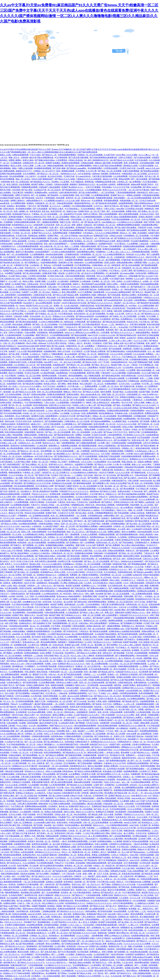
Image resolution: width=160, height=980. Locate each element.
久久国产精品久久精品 (18, 276)
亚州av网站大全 (26, 437)
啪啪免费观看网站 (84, 704)
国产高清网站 (93, 478)
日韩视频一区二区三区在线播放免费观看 (105, 868)
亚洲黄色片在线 (38, 416)
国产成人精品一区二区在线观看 (139, 524)
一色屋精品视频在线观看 (90, 518)
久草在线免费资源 (136, 413)
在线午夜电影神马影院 (68, 192)
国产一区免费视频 (88, 542)
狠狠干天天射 (66, 222)
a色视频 (63, 925)
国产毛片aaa (103, 246)
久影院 (157, 217)
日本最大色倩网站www (141, 744)
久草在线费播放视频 (8, 868)
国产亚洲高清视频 (30, 682)
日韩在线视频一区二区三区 (82, 219)
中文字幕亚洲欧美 (11, 327)
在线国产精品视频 (130, 642)
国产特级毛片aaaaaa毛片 (115, 971)
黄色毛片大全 (121, 739)
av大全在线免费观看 (24, 359)
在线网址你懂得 (10, 903)
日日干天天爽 (117, 831)
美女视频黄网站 (19, 612)
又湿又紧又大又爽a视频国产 (40, 779)
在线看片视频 (40, 281)
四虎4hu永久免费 (76, 960)
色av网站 (4, 621)
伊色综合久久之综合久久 (35, 771)
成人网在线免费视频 (15, 448)
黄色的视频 (146, 540)
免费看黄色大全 (70, 720)
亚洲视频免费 (141, 618)
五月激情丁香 (146, 825)
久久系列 (88, 642)
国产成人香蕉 (27, 190)
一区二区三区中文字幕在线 (138, 190)
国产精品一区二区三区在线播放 (45, 324)
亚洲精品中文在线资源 (129, 674)
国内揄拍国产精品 (105, 750)
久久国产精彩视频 (20, 763)
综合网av (55, 182)
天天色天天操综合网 (147, 201)
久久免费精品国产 (26, 704)
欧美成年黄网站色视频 (113, 556)
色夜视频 (105, 174)
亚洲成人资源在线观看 (147, 338)
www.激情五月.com (139, 796)
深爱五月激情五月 (82, 537)
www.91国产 (42, 790)
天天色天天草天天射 (24, 421)
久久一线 (151, 351)
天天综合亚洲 (49, 225)
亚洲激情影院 (153, 618)
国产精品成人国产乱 (93, 222)
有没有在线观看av (72, 825)
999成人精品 (88, 470)
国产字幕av (106, 884)
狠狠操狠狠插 (76, 440)
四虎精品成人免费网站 (37, 236)
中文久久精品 (36, 155)
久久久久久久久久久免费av (30, 386)
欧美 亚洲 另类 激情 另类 (10, 825)
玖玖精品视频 (136, 187)
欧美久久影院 (60, 572)
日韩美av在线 (33, 284)
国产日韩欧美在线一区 (104, 736)
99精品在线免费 (52, 836)
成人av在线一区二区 (48, 661)
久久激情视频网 (43, 241)
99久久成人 (113, 607)
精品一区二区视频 (48, 381)
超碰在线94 (79, 262)
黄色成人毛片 (39, 397)
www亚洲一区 (18, 634)
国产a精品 (94, 319)
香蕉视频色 (26, 736)
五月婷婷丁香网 (145, 839)
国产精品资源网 (143, 551)
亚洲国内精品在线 (66, 901)
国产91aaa (108, 432)
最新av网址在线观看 (82, 782)
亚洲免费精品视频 (60, 233)
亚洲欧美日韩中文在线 (18, 362)
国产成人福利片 (131, 478)
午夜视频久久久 (7, 227)
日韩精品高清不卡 (125, 742)
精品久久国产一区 (32, 715)
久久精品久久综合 (104, 429)
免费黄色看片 (152, 513)
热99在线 (130, 254)
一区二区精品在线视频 (51, 976)
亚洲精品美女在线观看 (146, 591)
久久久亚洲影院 (29, 863)
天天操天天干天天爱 (68, 416)
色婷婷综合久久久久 (69, 174)
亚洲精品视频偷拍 (32, 653)
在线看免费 (105, 723)
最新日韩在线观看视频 (66, 338)
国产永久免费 (146, 518)
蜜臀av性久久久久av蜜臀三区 (87, 332)
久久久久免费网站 (149, 696)
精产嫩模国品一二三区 (144, 876)
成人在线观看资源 (144, 734)
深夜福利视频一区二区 (129, 201)
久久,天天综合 (33, 308)
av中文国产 (72, 717)
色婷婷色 (93, 712)
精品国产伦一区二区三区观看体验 (58, 580)
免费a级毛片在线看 (118, 871)
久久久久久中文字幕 (121, 187)
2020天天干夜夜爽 (107, 472)
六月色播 (129, 454)
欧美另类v (68, 594)
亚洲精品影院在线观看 (140, 887)
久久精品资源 (42, 446)
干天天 (4, 219)
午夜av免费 (84, 744)
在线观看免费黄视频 (98, 777)
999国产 (98, 470)
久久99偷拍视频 (71, 637)
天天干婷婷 (106, 454)
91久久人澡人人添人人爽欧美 (83, 656)
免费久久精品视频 (26, 168)
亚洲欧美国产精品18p (88, 289)
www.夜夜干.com (51, 362)
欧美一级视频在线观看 (66, 171)
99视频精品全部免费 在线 (105, 182)
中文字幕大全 (145, 322)
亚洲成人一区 (118, 289)
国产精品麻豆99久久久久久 (73, 190)
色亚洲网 (85, 381)
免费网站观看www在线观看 (36, 806)
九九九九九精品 (83, 936)
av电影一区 (148, 281)
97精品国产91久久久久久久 (63, 459)
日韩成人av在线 (116, 236)
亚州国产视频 (106, 930)
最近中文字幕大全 (112, 206)
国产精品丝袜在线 (93, 311)
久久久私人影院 (101, 551)
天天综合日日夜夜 (136, 176)
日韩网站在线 (134, 381)
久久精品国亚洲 (72, 612)
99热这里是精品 (70, 300)
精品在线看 (51, 297)
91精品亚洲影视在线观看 (136, 351)
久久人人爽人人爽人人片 (148, 249)
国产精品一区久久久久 (101, 365)
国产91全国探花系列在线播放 (52, 866)
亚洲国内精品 (39, 618)
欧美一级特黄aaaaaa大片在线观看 (101, 779)
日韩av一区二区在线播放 (72, 849)
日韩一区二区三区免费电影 (20, 400)
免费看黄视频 (58, 680)
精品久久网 (5, 580)
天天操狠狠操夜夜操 (149, 432)
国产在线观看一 (29, 507)
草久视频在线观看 (147, 917)
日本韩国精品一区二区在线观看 (136, 236)
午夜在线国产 (68, 677)
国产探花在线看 (144, 419)
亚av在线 (112, 914)
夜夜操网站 (15, 349)
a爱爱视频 (148, 658)
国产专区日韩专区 (20, 680)
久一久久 (106, 976)
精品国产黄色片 (147, 184)
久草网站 (131, 890)
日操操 (107, 639)
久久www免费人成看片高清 (45, 822)
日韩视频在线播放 (118, 524)
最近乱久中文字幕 (110, 179)
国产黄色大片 (138, 292)
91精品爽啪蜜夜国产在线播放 (99, 857)
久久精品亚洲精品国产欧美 (68, 744)
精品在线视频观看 (39, 238)
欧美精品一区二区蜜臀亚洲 (147, 386)
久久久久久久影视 (123, 472)
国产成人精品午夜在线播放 (126, 227)
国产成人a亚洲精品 (22, 297)
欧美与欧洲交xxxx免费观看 (23, 556)
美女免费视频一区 (48, 451)
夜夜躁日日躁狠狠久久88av (28, 381)
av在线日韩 (137, 575)
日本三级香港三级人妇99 (149, 642)
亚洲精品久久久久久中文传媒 (124, 884)
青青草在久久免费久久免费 (67, 682)
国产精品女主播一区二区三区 (126, 793)
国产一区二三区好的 (124, 516)
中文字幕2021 (120, 244)
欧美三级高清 (12, 184)
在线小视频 (144, 586)
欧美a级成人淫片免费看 (113, 771)
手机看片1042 (81, 890)
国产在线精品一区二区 (150, 857)
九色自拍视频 (105, 481)
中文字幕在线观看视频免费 (70, 324)
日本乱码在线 (58, 645)
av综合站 (134, 785)
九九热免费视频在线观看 (60, 335)
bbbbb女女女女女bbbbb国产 (133, 561)
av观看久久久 (101, 817)
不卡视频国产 (30, 666)
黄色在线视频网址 (76, 376)
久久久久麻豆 (39, 610)
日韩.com (52, 674)
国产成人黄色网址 (48, 927)
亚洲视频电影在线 (28, 761)
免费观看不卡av (87, 696)
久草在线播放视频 (36, 965)
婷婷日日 (54, 241)
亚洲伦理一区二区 (73, 198)
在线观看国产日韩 (14, 384)
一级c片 (64, 841)
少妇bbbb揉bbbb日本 (119, 362)
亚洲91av (96, 892)
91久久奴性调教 (114, 462)
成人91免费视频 (137, 927)
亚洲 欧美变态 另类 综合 (40, 211)
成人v (121, 658)
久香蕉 (106, 879)
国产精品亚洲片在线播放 (33, 384)
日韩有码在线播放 (24, 650)
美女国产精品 (118, 392)
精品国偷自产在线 (144, 868)
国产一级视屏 (110, 973)
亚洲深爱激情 (11, 295)
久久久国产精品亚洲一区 (59, 860)
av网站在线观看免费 (21, 155)
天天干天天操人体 (42, 607)
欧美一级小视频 (91, 672)
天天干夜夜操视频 (143, 806)
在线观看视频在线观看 (145, 704)
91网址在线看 (6, 402)
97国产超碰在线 (79, 927)
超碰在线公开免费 (124, 957)
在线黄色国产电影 (120, 564)
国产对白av (49, 489)
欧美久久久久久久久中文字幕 (115, 190)
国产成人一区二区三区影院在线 (133, 486)
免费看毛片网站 (15, 909)
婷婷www (42, 343)
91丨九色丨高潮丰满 (36, 763)
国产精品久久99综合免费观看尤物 (88, 771)
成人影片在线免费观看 (37, 542)
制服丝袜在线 (129, 831)
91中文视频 (45, 801)
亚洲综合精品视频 (39, 394)
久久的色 (88, 583)
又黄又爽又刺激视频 (138, 324)
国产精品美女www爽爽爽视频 (72, 230)
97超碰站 (154, 489)
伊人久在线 (17, 534)
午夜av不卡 (103, 497)
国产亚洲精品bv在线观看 (137, 230)
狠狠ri (15, 168)
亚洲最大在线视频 (124, 677)
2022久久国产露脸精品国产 (43, 179)
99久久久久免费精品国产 (107, 276)
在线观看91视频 (68, 494)
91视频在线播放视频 (66, 747)
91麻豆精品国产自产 (19, 965)
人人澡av (50, 411)
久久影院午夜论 (52, 230)
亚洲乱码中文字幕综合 (56, 761)
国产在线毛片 (107, 502)
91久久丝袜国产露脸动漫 (47, 855)
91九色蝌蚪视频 (116, 822)
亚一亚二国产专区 (83, 831)
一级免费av (100, 798)
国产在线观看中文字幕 (42, 623)
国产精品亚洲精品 (147, 408)
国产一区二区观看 (20, 639)
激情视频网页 (152, 246)
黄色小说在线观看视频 (108, 214)
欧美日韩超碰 (6, 615)
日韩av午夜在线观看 (151, 575)
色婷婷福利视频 (123, 505)
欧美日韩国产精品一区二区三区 (57, 656)
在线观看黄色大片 (8, 246)
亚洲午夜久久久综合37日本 (60, 405)
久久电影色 (36, 400)
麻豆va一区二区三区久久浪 (62, 419)
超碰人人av (69, 378)
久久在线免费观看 (121, 176)
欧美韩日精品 (92, 887)
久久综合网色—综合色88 (133, 367)
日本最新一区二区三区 (101, 281)
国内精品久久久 (122, 324)
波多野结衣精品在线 (42, 459)
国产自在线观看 (115, 349)
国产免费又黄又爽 (7, 793)
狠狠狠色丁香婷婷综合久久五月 (83, 184)
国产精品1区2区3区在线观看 (114, 322)
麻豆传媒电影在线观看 (35, 820)
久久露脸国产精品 (119, 421)
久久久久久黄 (135, 898)
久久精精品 (13, 790)
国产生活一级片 (120, 559)
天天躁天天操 (69, 176)
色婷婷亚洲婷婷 (38, 828)
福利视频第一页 (114, 852)
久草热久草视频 (148, 707)
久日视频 (142, 316)
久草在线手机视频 (35, 362)
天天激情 (93, 841)
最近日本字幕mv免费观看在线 (41, 157)
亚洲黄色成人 (57, 917)
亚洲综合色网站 (73, 394)
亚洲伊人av (5, 629)
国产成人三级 (151, 176)
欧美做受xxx (54, 936)
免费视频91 (98, 763)
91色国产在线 (25, 957)
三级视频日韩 (63, 575)
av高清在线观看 (28, 852)
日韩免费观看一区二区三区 (91, 254)
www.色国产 (92, 257)
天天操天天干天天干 (13, 607)
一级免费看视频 (97, 936)
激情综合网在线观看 (99, 341)
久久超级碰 (136, 384)
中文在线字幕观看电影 (140, 241)
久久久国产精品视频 (60, 540)
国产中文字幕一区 (58, 717)
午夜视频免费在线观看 (73, 790)
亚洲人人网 (26, 532)
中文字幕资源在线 (67, 569)
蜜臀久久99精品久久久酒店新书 (26, 599)
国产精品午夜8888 (148, 446)
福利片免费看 (106, 392)
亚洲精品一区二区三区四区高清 (120, 602)
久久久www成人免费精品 (143, 354)
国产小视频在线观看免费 (86, 443)
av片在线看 (141, 661)
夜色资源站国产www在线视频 (94, 284)
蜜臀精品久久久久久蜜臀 (131, 747)
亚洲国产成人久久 (118, 195)
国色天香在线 (42, 672)
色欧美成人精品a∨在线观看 (80, 962)
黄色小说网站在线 (39, 847)
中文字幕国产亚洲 (117, 279)
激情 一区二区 (121, 731)
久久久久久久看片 (141, 341)
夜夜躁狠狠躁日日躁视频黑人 (19, 367)
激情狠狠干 (63, 642)
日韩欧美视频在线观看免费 (106, 925)
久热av (50, 793)
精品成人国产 (133, 731)
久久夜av (126, 774)
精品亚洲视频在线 (106, 413)
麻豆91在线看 (23, 952)
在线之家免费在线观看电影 (16, 779)
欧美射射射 (22, 542)
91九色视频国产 (28, 954)
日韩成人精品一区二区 (34, 580)
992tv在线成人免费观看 (22, 324)
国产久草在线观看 (40, 209)
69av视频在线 (64, 588)
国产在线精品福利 (85, 424)
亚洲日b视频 (35, 911)
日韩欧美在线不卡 (82, 742)
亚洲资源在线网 (12, 437)
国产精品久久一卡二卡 (146, 941)
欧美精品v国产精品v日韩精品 (42, 919)
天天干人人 (116, 357)
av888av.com (149, 397)
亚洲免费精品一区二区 (68, 855)
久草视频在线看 (140, 416)
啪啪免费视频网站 (12, 892)
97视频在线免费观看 (73, 736)
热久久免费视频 (52, 699)
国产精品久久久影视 (91, 392)
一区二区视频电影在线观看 (39, 516)
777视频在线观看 (7, 195)
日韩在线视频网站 (92, 919)
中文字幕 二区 (147, 384)
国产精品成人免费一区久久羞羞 (101, 814)
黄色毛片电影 (6, 190)
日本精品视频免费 (21, 227)
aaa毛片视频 (88, 790)
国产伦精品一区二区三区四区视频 (123, 316)
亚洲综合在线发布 (8, 424)
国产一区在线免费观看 (51, 892)
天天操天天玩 (83, 502)
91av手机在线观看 (92, 677)
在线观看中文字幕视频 (84, 464)
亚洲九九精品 (28, 160)
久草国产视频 (96, 381)
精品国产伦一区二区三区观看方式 (56, 472)
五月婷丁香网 (127, 271)
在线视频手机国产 (106, 244)
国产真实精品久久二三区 (148, 822)
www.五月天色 (152, 411)
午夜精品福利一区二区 (58, 672)
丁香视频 (117, 787)
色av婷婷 (48, 825)
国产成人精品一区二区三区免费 (131, 922)
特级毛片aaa (72, 211)
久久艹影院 (30, 596)
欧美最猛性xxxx (38, 230)
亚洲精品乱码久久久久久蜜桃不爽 (132, 726)
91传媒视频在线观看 (84, 297)
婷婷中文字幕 (135, 432)
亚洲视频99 (123, 909)
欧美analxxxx (62, 596)
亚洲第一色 (58, 306)
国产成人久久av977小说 (148, 276)
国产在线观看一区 (58, 349)
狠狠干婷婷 (80, 545)
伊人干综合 (17, 357)
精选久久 (120, 882)
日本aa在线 (5, 930)
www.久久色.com (152, 168)
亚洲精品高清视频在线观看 (105, 957)
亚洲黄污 (149, 812)
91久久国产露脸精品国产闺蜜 (141, 362)
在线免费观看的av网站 (86, 252)
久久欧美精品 (153, 930)
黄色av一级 (104, 478)
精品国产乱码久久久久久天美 (27, 801)
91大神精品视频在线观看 (83, 206)
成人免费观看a (135, 182)
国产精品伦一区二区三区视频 (79, 365)
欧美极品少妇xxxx (58, 801)
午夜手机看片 (16, 642)
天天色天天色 (141, 833)
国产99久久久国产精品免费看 (123, 680)
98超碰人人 (56, 292)
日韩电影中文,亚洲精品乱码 (120, 844)
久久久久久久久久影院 (84, 971)
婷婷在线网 (121, 230)
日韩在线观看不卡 (78, 402)
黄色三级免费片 (117, 968)
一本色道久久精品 (112, 752)
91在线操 (87, 435)
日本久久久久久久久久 (13, 922)
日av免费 (141, 168)
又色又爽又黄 (18, 192)
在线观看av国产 (59, 365)
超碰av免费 (135, 184)
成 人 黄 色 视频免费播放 (61, 551)
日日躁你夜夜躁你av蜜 (128, 499)
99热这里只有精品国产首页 (63, 890)
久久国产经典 (16, 971)
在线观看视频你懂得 (8, 370)
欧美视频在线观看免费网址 (125, 591)
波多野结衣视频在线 (99, 451)
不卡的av (32, 241)
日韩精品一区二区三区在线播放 (54, 621)
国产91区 (4, 491)
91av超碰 (48, 454)
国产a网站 (62, 384)
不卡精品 (102, 693)
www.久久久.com (17, 664)
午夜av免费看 (30, 332)
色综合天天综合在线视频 (35, 513)
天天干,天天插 (103, 874)
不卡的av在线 (137, 491)
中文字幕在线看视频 (39, 467)
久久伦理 (12, 866)
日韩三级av (53, 287)
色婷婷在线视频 (88, 798)
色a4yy (22, 306)
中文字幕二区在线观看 (148, 289)
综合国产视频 (145, 392)
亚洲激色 (30, 203)
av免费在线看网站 (90, 607)
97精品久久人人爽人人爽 (65, 357)
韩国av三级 (75, 217)
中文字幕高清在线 (66, 314)
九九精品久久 (35, 354)
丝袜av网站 (116, 402)
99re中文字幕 (151, 257)
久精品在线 (144, 244)
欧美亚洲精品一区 (145, 295)
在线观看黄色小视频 (88, 295)
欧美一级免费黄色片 (41, 470)
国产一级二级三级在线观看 (126, 330)
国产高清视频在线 (29, 279)
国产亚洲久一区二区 (45, 833)
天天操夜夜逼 (47, 327)
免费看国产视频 (141, 262)
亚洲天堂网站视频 (50, 696)
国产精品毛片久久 (100, 962)
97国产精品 (108, 343)
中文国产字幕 (149, 623)
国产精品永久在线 (90, 362)
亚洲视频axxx (69, 564)
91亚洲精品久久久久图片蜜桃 (111, 839)
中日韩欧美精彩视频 (13, 378)
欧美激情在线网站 (28, 446)
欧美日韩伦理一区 (58, 211)
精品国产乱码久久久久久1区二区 (39, 306)
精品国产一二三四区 (86, 731)
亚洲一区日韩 (103, 712)
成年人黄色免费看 (97, 330)
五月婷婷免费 (93, 685)
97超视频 (25, 354)
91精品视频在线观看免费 (99, 427)
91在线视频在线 (102, 316)
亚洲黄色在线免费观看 (71, 163)
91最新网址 (70, 545)
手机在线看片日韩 (134, 308)
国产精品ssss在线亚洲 (85, 316)
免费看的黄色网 (123, 184)
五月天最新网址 (70, 763)
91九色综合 (58, 602)
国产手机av (154, 666)
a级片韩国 (106, 163)
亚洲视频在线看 (20, 645)
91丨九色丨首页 (56, 577)
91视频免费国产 (111, 384)
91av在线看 (45, 389)
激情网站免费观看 (116, 621)
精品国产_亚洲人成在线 (98, 876)
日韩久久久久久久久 (81, 580)
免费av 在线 (119, 343)
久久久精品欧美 (22, 968)
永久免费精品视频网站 (136, 699)
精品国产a (127, 841)
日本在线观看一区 (151, 367)
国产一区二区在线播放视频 (18, 254)
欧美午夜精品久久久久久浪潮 (88, 577)
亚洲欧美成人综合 (46, 435)
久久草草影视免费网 (57, 785)
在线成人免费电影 (145, 462)
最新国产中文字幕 (40, 674)
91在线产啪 (103, 596)
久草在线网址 (105, 357)
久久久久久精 (86, 548)
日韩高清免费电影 (108, 728)
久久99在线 (77, 448)
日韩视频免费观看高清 (104, 513)
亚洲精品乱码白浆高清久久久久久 (33, 289)
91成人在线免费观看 (114, 717)
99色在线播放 (119, 198)
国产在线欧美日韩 (127, 386)
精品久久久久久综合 (63, 919)
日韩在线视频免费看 (136, 812)
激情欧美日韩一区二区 (81, 852)
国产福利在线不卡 (138, 287)
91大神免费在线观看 (45, 863)
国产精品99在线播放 (102, 219)
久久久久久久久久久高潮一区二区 (107, 268)
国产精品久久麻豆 (56, 209)
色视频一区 (125, 287)
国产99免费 (145, 421)
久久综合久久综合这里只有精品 (126, 408)
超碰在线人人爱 (67, 809)
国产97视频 (152, 661)
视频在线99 (120, 612)
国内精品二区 (115, 874)
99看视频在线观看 (80, 669)
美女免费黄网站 (96, 556)
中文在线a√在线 (41, 629)
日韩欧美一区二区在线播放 (124, 526)
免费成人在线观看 (134, 195)
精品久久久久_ (99, 825)
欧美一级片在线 (65, 914)
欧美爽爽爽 (43, 796)
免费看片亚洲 (108, 895)
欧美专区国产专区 (49, 777)
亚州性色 (12, 884)
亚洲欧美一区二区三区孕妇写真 (88, 666)
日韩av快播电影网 (39, 532)
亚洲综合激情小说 (90, 389)
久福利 (96, 785)
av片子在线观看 (82, 777)
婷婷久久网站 (112, 284)
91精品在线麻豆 (15, 755)
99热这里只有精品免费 (14, 771)
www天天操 (143, 478)
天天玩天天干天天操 (95, 572)
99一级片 (88, 160)
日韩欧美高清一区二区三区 (62, 553)
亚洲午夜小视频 (93, 373)
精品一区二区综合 (23, 179)
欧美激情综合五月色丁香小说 (147, 599)
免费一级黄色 (77, 225)
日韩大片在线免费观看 (35, 664)
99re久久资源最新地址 (107, 446)
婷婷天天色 (90, 505)
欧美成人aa (68, 567)
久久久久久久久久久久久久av (62, 279)
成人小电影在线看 (131, 586)
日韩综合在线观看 (61, 184)
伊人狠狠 (110, 314)
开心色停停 (145, 650)
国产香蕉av (63, 973)
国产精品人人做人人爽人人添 (92, 612)
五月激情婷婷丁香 (100, 796)
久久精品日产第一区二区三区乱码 (47, 190)
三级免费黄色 (93, 367)
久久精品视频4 (29, 335)
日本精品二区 (123, 182)
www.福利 (120, 209)
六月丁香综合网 (68, 874)
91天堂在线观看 (144, 437)
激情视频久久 (50, 744)
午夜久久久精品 (123, 914)
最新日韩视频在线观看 (10, 874)
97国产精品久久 (47, 357)
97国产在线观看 (29, 814)
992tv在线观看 (142, 656)
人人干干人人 (112, 909)
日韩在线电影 (149, 809)
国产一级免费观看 (73, 534)
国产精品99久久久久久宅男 (76, 680)
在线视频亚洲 (82, 712)
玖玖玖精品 (155, 521)
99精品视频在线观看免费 (97, 863)
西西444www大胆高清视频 (34, 909)
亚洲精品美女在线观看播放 (138, 763)
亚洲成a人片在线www (25, 793)
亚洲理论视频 (23, 661)
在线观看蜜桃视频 (126, 203)
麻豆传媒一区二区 (44, 841)
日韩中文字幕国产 (126, 157)
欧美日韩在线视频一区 (138, 930)
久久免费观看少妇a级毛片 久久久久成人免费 (62, 201)
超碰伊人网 (5, 602)
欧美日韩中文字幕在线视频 (148, 335)
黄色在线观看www (82, 901)
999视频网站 (154, 653)
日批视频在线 (42, 332)
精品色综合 (140, 626)
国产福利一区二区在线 (116, 370)
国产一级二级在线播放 (39, 227)
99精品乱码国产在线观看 (124, 599)
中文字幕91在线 (36, 752)
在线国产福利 (154, 233)
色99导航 (20, 596)
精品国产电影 (53, 847)
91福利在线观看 (134, 373)
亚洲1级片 (106, 518)
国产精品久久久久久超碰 (65, 179)
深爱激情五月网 (118, 454)
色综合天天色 (132, 322)
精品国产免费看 (57, 604)
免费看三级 (155, 421)
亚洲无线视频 (33, 723)
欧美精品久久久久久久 (118, 569)
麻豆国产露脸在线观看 (44, 704)
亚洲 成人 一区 (85, 709)
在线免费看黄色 (52, 416)
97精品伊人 (124, 855)
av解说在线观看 (106, 526)
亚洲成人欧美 (78, 919)
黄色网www (38, 521)
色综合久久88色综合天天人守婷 (137, 919)
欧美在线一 (99, 707)
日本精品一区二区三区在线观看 (88, 564)
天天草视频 (102, 586)
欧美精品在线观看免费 (105, 656)
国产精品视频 (6, 631)
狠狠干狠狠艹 (60, 327)
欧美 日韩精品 (134, 857)
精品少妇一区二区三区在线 (105, 475)
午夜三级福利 (30, 672)
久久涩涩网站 (73, 968)
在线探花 (112, 184)
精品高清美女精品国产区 (40, 691)
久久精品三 (87, 618)
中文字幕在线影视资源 (91, 324)
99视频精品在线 (78, 505)
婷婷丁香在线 (67, 728)
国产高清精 (38, 825)
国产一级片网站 (152, 440)
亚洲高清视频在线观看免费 (36, 287)
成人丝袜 (56, 844)
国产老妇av (22, 319)
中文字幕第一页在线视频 (61, 626)
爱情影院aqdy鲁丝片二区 (112, 820)
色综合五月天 (72, 327)
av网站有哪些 (109, 516)
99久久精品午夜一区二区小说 (52, 246)
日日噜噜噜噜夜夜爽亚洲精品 (45, 817)
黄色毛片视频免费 (91, 960)
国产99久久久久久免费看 (149, 311)
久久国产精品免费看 (64, 839)
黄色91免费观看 (137, 914)
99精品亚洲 (112, 917)
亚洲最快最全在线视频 (84, 553)
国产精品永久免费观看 (55, 755)
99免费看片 (29, 192)
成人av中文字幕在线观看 (100, 567)
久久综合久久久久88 (107, 335)
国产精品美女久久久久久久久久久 (71, 911)
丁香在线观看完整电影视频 (53, 378)
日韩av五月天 (79, 839)
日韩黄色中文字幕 (120, 930)
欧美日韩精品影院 (48, 591)
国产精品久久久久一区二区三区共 (108, 696)
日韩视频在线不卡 (142, 542)
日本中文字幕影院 (139, 389)
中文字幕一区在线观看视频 (137, 653)
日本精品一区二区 (152, 596)
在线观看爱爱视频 (147, 701)
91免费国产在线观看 (13, 273)
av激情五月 (103, 389)
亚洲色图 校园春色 (16, 217)
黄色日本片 (11, 938)
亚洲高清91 (15, 446)
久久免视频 (65, 413)
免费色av (21, 499)
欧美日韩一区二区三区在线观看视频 (128, 297)
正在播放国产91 (87, 349)
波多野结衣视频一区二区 (94, 260)
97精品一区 (136, 429)
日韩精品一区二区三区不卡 (44, 171)
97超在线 (12, 300)
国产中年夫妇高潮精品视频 (11, 413)
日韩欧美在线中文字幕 (43, 295)
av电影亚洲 (19, 244)
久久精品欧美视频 (67, 195)
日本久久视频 (28, 166)
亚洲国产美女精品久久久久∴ (73, 187)
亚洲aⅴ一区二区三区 (40, 462)
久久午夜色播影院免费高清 (120, 389)
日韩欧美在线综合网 (36, 411)
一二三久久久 (62, 429)
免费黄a (79, 435)
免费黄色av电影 (149, 456)
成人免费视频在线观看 (10, 674)
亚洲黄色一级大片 (99, 852)
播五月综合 (151, 680)
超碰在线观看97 (75, 596)
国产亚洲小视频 (59, 168)
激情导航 (118, 685)
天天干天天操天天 (111, 499)
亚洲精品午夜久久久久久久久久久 (72, 664)
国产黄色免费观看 (127, 489)
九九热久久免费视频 (89, 534)
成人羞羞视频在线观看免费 (11, 882)
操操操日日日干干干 (24, 171)
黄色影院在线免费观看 (12, 855)
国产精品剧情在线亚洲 (115, 521)
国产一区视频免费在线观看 (18, 879)
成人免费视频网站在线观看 (133, 787)
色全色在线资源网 (145, 532)
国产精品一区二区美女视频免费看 (14, 798)
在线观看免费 (99, 292)
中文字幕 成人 (51, 693)
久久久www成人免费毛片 (149, 785)
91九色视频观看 (140, 901)
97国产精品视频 (132, 629)
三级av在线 (63, 693)
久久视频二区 (9, 820)
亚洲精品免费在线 (7, 236)
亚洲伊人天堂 (120, 736)
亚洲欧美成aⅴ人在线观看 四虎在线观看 (125, 631)
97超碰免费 (65, 930)
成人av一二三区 (108, 324)
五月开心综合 (125, 384)
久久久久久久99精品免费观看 (107, 233)
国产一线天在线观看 (139, 179)
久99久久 (115, 855)
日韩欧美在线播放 (46, 524)
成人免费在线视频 (7, 171)
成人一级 (126, 782)
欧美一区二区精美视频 (144, 483)
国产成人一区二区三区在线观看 (90, 300)
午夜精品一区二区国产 (59, 462)
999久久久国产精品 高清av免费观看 (108, 166)
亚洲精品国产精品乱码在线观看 (105, 806)
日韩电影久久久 (111, 709)
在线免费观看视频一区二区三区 (65, 623)
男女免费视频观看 (125, 416)
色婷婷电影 (6, 182)
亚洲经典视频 (18, 849)
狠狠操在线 (102, 933)
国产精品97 (100, 731)
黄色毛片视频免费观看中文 (121, 901)
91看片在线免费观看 (131, 171)
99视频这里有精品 (76, 642)
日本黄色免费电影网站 (72, 879)
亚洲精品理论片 (26, 623)
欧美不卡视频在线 (46, 895)
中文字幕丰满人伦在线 (106, 882)
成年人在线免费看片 (110, 615)
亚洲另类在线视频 (148, 766)
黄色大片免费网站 (129, 532)
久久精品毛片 (40, 793)
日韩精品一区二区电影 (34, 734)
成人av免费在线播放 (8, 952)
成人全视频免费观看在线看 (83, 634)
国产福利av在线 (81, 602)
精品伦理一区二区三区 (140, 647)
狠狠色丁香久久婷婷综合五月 (98, 402)
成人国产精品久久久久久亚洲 (122, 160)
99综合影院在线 (131, 289)
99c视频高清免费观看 (43, 168)
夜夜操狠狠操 (9, 440)
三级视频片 (67, 206)
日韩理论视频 (54, 467)
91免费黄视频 (53, 440)
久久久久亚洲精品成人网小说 (12, 734)
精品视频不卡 (134, 739)
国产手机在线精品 (126, 542)
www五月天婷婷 (131, 822)
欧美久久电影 (128, 427)
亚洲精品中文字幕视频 (105, 812)
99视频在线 (149, 209)
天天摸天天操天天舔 (56, 276)
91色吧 (71, 429)
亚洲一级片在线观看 (47, 330)
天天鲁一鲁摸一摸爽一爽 (86, 874)
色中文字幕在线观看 (48, 284)
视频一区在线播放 (140, 233)
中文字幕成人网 (142, 489)
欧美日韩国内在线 (129, 376)
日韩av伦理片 (122, 381)
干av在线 (155, 647)
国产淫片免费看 (133, 518)
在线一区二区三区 (62, 400)
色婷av (57, 524)
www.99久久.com (23, 518)
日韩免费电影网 (116, 246)
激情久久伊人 (81, 685)
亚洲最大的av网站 (132, 968)
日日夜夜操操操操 (36, 319)
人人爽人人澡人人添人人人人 (119, 252)
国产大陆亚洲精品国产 (12, 464)
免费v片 (100, 209)
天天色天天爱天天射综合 (57, 343)
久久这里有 (52, 281)
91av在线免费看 (120, 911)
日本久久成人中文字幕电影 (12, 551)
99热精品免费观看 (16, 537)
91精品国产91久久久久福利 (87, 357)
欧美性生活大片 (51, 588)
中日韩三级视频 (122, 707)
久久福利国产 (83, 717)
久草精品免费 (80, 322)
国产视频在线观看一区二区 (75, 249)
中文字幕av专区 (86, 957)
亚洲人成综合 (123, 637)
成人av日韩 (154, 790)
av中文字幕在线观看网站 (123, 903)
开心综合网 (34, 866)
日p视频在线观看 (116, 596)
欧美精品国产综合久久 (22, 214)
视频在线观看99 (15, 472)
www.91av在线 (146, 481)
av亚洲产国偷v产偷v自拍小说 (68, 381)
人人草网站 (144, 666)
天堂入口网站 (104, 871)
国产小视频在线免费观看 (119, 588)
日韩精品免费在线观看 (41, 736)
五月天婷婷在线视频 (13, 394)
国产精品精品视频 (147, 750)
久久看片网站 (60, 946)
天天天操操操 (119, 691)
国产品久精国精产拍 (122, 440)
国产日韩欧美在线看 (96, 521)
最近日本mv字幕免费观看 (30, 927)
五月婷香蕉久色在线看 (134, 209)
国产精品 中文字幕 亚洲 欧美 (24, 833)
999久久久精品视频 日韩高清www (60, 771)
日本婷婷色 (71, 704)
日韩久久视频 (139, 402)
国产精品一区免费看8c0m (122, 319)
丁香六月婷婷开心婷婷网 (44, 839)
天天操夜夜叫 (57, 691)
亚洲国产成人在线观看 (142, 349)
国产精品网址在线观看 (150, 171)
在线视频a (85, 287)
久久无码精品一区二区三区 (25, 365)
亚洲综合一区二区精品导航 (115, 437)
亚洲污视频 (20, 820)
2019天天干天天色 (146, 330)
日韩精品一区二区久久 (39, 936)
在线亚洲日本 (65, 370)
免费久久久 (123, 276)
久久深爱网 (131, 370)
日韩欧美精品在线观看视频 (57, 960)
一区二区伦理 (65, 887)
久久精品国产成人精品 (88, 637)
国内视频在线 (18, 666)
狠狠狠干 (111, 817)
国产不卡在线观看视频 (88, 456)
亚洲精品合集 (6, 677)
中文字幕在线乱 (54, 289)
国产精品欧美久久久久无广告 (75, 752)
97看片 (6, 610)
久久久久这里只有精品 (76, 572)
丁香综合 (134, 365)
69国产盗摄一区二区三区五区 (113, 394)
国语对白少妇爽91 (129, 295)
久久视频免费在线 (33, 831)
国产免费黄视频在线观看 (116, 761)
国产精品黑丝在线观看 (73, 674)
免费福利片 (131, 755)
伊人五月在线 (106, 577)
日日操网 (60, 308)
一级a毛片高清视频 (141, 844)
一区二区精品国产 (130, 249)
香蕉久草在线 (6, 860)
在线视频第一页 (19, 548)
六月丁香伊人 (34, 639)
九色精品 (49, 184)
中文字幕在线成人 (72, 209)
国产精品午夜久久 (86, 327)
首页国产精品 (67, 521)
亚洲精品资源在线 (102, 680)
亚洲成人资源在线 (113, 849)
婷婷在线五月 (143, 192)
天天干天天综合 (49, 386)
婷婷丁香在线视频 (69, 976)
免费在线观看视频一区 (34, 489)
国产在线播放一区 (98, 769)
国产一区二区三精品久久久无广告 (91, 941)
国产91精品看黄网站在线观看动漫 (104, 157)
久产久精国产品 (83, 341)
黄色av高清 (55, 971)
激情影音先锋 (104, 354)
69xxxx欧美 (132, 437)
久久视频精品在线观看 (60, 707)
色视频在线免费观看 (107, 534)
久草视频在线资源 (72, 254)
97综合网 (70, 761)
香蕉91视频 (129, 596)
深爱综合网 (5, 349)
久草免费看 (105, 332)
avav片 (155, 187)
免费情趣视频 (144, 971)
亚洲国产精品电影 (69, 941)
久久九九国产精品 (23, 408)
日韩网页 (21, 831)
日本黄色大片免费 (89, 774)
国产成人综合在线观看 (131, 265)
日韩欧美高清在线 (87, 306)
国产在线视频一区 (122, 952)
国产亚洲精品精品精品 (116, 351)
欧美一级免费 (99, 467)
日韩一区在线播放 (73, 481)
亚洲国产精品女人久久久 (135, 612)
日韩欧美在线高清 (18, 594)
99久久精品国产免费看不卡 (65, 489)
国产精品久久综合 (71, 397)
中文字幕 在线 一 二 (76, 386)
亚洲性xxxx (137, 779)
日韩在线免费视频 (7, 968)
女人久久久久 (55, 206)
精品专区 (40, 432)
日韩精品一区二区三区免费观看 (60, 537)
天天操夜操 (79, 677)
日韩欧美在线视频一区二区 (137, 938)
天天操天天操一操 (106, 238)
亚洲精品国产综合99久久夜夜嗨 (89, 227)
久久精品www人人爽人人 (145, 451)
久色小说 (122, 607)
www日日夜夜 (6, 214)
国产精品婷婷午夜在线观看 (148, 303)
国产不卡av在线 (58, 427)
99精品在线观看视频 (56, 166)
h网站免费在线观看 (89, 246)
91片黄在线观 (83, 952)
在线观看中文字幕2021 (89, 397)
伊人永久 (51, 857)
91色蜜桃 (72, 341)
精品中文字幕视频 (16, 373)
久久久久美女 (23, 871)
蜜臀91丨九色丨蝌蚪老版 (35, 836)
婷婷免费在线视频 (142, 962)
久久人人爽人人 (145, 155)
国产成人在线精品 (24, 901)
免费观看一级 (75, 575)
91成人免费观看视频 (89, 413)
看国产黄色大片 (42, 335)
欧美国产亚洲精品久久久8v (110, 367)
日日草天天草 (79, 750)
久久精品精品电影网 (13, 335)
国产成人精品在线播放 (32, 273)
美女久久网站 (32, 343)
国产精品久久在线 (84, 973)
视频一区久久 (14, 157)
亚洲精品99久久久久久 (135, 257)
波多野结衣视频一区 (147, 634)
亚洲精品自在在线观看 (137, 537)
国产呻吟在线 (124, 887)
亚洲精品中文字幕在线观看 (28, 884)
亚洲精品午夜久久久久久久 (71, 238)
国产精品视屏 (17, 483)
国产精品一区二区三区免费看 (110, 171)
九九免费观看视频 (21, 502)
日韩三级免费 (133, 481)
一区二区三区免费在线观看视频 (139, 198)
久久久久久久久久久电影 (127, 424)
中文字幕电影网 (61, 157)
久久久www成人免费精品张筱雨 (118, 292)
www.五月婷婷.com (150, 394)
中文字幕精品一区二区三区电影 (67, 798)
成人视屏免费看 (38, 408)
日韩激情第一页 (7, 645)
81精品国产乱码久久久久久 (127, 672)
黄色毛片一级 (78, 222)
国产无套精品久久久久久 (71, 615)
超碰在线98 (43, 804)
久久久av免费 (61, 758)
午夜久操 (88, 796)
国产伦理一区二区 (8, 470)
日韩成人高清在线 (76, 160)
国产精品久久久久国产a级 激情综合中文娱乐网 (50, 518)
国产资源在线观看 (34, 594)
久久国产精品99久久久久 (140, 752)
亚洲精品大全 (124, 917)
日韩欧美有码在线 (12, 618)
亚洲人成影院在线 (152, 927)
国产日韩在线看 (114, 295)
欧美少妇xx (71, 502)
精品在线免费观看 (7, 322)
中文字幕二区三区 (27, 341)
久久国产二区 (7, 599)
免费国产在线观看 (94, 249)
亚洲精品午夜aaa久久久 (47, 575)
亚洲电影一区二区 (106, 257)
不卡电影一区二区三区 (21, 233)
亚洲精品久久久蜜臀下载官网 (38, 419)
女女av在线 (123, 327)
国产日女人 (115, 561)
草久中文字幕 (127, 402)
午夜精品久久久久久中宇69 (115, 763)
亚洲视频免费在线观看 (55, 534)
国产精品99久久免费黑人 (133, 717)
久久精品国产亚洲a (67, 723)
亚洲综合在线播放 (24, 338)
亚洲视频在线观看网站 (78, 693)
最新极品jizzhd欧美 (38, 769)
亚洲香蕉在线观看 (38, 297)
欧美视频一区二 (135, 909)
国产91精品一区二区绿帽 (113, 965)
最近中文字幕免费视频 (117, 890)
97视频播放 (22, 516)
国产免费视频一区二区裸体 (34, 545)
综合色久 (117, 577)
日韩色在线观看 (79, 626)
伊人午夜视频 (125, 464)
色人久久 (83, 367)
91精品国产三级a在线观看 (50, 187)
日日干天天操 (140, 602)
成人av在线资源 (99, 629)
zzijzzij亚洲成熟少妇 (134, 691)
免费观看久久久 (26, 327)
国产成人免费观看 (113, 545)
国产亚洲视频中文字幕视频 (131, 623)
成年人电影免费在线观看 (129, 214)
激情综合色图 (70, 257)
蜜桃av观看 (145, 723)
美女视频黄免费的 (95, 168)
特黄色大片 (130, 551)
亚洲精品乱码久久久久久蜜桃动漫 (33, 747)
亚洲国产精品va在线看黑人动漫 (86, 728)
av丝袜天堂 (132, 338)
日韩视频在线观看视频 (87, 489)
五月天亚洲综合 (110, 572)
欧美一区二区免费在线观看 (97, 664)
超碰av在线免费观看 (116, 551)
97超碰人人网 (152, 626)
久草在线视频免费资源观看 (28, 246)
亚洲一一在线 (71, 731)
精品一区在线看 (74, 499)
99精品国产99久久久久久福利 (15, 890)
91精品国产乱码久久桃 (9, 669)
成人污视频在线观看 (92, 376)
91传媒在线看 (116, 427)
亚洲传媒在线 (70, 604)
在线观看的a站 (62, 373)
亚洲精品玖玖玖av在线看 (62, 483)
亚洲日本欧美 (9, 209)
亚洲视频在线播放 (105, 841)
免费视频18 (125, 927)
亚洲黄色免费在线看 (15, 658)
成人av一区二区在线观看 (40, 626)
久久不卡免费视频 (85, 292)
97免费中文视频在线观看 (15, 925)
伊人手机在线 (28, 607)
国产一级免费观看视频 (66, 443)
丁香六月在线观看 (108, 715)
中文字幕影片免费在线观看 (60, 804)
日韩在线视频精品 (143, 831)
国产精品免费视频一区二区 (34, 755)
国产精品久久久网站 (9, 524)
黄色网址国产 (34, 798)
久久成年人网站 (84, 658)
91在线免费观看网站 (112, 747)
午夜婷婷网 (29, 314)
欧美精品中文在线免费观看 (107, 898)
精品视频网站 (43, 726)
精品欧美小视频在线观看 (54, 319)
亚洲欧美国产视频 (50, 273)
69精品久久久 (111, 494)
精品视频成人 (9, 478)
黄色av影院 (99, 971)
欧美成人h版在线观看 (107, 637)
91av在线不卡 (29, 303)
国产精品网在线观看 (149, 265)
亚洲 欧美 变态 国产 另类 (81, 629)
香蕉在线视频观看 (56, 332)
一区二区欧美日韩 (107, 647)
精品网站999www (97, 537)
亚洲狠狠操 (52, 769)
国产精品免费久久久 (126, 475)
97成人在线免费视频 (136, 871)
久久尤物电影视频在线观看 (91, 217)
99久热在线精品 (81, 814)
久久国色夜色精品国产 (100, 901)
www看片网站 (120, 610)
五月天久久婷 (9, 518)
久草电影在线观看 (119, 443)
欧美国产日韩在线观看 (34, 249)
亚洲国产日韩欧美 (64, 927)
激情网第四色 (32, 946)
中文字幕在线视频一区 (14, 836)
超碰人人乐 (136, 464)
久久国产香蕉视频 (60, 367)
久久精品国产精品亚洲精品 (106, 634)
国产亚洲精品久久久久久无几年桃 (128, 238)
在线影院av (29, 677)
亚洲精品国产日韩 (101, 236)
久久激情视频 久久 (69, 424)
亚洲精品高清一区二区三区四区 (60, 701)
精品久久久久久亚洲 (127, 806)
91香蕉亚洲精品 (150, 637)
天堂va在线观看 (49, 774)
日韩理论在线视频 (147, 855)
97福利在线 (126, 260)
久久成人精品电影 (71, 306)
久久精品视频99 (100, 462)
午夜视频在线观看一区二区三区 (13, 933)
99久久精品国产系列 (105, 610)
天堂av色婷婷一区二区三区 (41, 316)
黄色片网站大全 (123, 933)
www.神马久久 (112, 658)
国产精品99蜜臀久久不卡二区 (109, 774)
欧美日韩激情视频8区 (53, 752)
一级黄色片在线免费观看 (129, 284)
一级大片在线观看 (110, 666)
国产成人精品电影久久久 (54, 742)
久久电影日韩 (76, 389)
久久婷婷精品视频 (131, 621)
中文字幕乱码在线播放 (21, 604)
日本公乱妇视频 (73, 688)
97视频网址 (129, 451)
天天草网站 (80, 171)
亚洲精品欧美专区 (115, 777)
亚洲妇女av (129, 567)
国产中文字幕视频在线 (107, 860)
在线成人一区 (129, 777)
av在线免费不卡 (119, 938)
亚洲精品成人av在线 (84, 954)
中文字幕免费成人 (108, 510)
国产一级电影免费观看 (111, 626)
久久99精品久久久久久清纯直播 (130, 222)
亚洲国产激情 (51, 513)
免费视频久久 (95, 952)
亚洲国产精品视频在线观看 (21, 610)
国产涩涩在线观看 (115, 863)
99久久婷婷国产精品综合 (93, 437)
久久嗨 (116, 464)
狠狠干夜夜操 (73, 384)
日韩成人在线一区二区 (64, 814)
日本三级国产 (73, 548)
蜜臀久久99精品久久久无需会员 (117, 936)
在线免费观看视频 (90, 871)
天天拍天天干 (152, 545)
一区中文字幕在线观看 (51, 424)
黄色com (48, 265)
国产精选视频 (43, 206)
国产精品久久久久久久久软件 (144, 405)
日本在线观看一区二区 (95, 661)
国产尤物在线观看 (65, 284)
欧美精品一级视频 (55, 906)
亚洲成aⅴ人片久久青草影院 (64, 316)
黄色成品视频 (142, 790)
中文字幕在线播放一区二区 (108, 489)
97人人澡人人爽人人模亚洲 (130, 645)
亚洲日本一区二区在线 (17, 308)
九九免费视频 (133, 244)
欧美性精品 (70, 742)
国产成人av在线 (58, 346)
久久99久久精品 (56, 658)
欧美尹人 (9, 564)
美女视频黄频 (51, 973)
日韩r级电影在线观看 (151, 195)
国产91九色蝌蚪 (43, 874)
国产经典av (11, 661)
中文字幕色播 (64, 287)
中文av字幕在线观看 (36, 497)
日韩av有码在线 (141, 475)
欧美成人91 (140, 680)
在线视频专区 (42, 583)
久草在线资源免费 (107, 739)
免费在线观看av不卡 (35, 201)
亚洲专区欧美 (115, 448)
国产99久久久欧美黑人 (101, 968)
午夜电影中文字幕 (21, 265)
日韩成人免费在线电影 (35, 685)
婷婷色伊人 (69, 464)
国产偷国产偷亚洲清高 (150, 968)
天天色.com (75, 287)
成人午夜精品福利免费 (42, 728)
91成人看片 (54, 227)
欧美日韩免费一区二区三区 (105, 424)
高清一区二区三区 (63, 225)
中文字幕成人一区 (123, 647)
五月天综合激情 (141, 160)
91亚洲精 (71, 408)
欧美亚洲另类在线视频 (131, 874)
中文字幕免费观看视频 (57, 532)
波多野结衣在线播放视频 (56, 968)
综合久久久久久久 (50, 914)
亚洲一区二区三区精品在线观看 (50, 392)
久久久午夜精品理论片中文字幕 (126, 750)
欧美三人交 (49, 734)
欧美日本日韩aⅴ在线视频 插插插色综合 (81, 359)
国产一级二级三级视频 (23, 817)
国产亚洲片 (153, 728)
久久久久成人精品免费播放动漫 (25, 857)
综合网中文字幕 (64, 561)
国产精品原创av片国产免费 (129, 446)
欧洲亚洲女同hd (29, 855)
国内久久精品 (70, 812)
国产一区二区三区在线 (34, 742)
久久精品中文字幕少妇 (14, 742)
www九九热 (96, 820)
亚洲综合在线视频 (129, 849)
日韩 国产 (27, 394)
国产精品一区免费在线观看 (85, 761)
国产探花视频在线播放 (135, 769)
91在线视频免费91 (25, 295)
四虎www (96, 174)
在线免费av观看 (75, 871)
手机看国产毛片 (65, 817)
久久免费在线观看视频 (94, 262)
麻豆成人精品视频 (53, 677)
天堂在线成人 (89, 233)
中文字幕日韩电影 (25, 750)
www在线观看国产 (43, 252)
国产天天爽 (41, 761)
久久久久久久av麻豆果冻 (52, 564)
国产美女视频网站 (23, 693)
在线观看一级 (27, 618)
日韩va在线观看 (116, 712)
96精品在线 (69, 322)
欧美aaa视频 (54, 583)
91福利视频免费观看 (49, 262)
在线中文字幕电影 (37, 502)
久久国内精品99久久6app (56, 828)
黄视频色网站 (154, 300)
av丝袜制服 (126, 744)
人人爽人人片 (133, 925)
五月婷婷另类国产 (16, 895)
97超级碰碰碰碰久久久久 (19, 769)
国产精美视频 (154, 179)
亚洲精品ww (114, 623)
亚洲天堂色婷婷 (26, 588)
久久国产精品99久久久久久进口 (87, 715)
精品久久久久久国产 (90, 481)
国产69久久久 (72, 801)
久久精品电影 (133, 421)
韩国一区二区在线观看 (39, 577)
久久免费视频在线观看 (100, 195)
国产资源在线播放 (50, 901)
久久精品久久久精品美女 (40, 553)
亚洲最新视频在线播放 (55, 545)
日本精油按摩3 (99, 847)
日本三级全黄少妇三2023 (10, 279)
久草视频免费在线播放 (139, 359)
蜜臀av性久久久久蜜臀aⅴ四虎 (75, 868)
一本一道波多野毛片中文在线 (70, 214)
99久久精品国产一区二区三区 (92, 384)
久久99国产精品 (24, 876)
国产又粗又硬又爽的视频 (79, 157)
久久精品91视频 (131, 392)
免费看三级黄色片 (18, 201)
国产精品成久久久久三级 (96, 532)
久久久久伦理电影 (135, 809)
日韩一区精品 (117, 281)
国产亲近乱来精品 (47, 308)
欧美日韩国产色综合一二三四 (12, 249)
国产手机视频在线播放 (40, 604)
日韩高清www (22, 774)
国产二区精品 (136, 906)
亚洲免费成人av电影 (25, 459)
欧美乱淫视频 (30, 634)
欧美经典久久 (120, 470)
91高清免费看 (20, 419)
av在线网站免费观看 (35, 925)
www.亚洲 (98, 790)
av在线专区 (53, 192)
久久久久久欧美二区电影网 (121, 354)
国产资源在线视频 (25, 257)
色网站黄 (7, 467)
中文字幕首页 (77, 351)
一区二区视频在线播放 (9, 717)
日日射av (127, 429)
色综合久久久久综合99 (121, 548)
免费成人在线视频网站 (101, 855)
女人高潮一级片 (124, 529)
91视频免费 (136, 774)
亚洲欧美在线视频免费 (56, 394)
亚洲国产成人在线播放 (98, 946)
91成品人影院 (130, 661)
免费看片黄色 (132, 211)
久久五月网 (120, 314)
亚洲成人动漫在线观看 (54, 812)
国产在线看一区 (29, 575)
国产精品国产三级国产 (102, 618)
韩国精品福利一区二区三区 (32, 454)
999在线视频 (18, 435)
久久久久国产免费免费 (95, 545)
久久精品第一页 (36, 265)
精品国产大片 (104, 755)
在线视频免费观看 (131, 771)
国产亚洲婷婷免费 (146, 960)
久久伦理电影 (133, 607)
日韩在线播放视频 (44, 529)
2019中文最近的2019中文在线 (74, 303)
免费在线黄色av (38, 973)
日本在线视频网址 (79, 804)
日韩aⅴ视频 (61, 556)
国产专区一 (139, 596)
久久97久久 (99, 206)
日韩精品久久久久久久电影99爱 (95, 448)
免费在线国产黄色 (20, 411)
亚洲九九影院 (110, 262)
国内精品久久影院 (131, 166)
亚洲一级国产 (151, 343)
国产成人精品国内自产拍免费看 (46, 491)
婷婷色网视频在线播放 (97, 602)
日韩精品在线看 (87, 163)
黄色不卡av (77, 392)
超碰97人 (77, 284)
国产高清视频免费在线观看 (83, 817)
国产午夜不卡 (28, 971)
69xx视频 (44, 785)
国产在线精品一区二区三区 (105, 225)
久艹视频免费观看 (45, 268)
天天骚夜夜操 (16, 163)
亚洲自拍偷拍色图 (143, 448)
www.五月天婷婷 (35, 914)
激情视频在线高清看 (29, 330)
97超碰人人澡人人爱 (8, 443)
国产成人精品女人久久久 (42, 876)
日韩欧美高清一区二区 (75, 346)
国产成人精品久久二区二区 (27, 559)
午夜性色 (62, 502)
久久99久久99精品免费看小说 (51, 322)
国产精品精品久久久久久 (40, 182)
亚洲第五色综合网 (135, 559)
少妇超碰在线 (120, 257)
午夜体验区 (42, 634)
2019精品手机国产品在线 (10, 198)
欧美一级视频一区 (21, 211)
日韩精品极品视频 (7, 731)
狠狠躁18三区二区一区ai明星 (95, 621)
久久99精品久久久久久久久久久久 (58, 965)
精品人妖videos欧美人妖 (91, 394)
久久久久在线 (11, 804)
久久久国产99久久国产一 (24, 960)
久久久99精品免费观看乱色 (114, 254)
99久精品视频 (137, 260)
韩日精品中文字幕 (117, 755)
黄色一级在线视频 (20, 497)
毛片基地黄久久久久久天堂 (134, 435)
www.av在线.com (138, 798)
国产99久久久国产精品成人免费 (66, 295)
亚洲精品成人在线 (76, 583)
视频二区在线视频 (135, 946)
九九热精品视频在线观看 (141, 782)
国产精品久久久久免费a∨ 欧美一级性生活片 (95, 653)
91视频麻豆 (70, 685)
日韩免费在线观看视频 (129, 693)
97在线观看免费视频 (144, 804)
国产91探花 (36, 637)
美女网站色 (73, 367)
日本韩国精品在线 (95, 516)
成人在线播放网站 (7, 252)
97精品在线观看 (76, 822)
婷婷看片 (23, 898)
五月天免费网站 (29, 174)
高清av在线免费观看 (140, 841)
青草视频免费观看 (111, 201)
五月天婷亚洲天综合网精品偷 (40, 680)
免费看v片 (56, 728)
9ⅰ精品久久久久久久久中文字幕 (124, 828)
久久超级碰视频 (63, 402)
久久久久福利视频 (119, 373)
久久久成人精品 (129, 868)
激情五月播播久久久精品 (63, 715)
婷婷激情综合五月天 (101, 160)
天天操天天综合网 (99, 435)
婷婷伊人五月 (18, 739)
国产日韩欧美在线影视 (60, 389)
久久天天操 (139, 567)
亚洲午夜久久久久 (56, 464)
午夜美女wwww (77, 860)
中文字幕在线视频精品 (34, 402)
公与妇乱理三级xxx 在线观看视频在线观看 (120, 217)
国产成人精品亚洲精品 (20, 553)
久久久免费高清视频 (146, 306)
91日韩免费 (143, 672)
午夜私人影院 (102, 701)
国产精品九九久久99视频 (26, 529)
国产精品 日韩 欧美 (42, 707)
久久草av (12, 451)
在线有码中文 (38, 421)
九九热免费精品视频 (47, 682)
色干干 (151, 427)
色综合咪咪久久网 (124, 779)
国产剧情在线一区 (112, 287)
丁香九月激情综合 (89, 917)
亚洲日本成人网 (138, 440)
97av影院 (147, 761)
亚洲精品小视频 (148, 860)
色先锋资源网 (117, 163)
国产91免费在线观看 (134, 720)
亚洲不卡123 (12, 427)
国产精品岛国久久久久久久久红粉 (83, 933)
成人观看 (19, 478)
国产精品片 (14, 812)
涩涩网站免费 (39, 257)
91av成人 (79, 429)
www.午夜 (92, 610)
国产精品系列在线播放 (94, 230)
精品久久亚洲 (16, 166)
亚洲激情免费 (88, 440)
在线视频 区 (61, 386)
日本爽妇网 (40, 960)
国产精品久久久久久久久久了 (123, 332)
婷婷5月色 (135, 917)
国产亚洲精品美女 (94, 322)
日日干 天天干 (58, 260)
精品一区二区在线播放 (84, 809)
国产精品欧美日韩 (60, 871)
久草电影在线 (27, 825)
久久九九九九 (11, 871)
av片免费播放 (75, 774)
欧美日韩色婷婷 (118, 954)
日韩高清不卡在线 (145, 227)
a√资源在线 (37, 526)
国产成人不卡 (111, 906)
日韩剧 (136, 723)
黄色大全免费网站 (53, 944)
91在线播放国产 (17, 580)
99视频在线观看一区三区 (58, 311)
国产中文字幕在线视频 (94, 419)
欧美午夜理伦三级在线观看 (46, 561)
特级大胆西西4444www (144, 203)
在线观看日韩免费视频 (74, 260)
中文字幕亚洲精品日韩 (32, 219)
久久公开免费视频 (32, 569)
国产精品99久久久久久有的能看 (69, 639)
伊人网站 (64, 583)
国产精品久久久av (97, 906)
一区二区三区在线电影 (60, 766)
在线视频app (28, 456)
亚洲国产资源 (18, 615)
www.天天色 (93, 335)
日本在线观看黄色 (24, 470)
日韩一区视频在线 (8, 338)
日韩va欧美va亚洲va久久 (37, 933)
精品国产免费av (38, 184)
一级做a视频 (155, 244)
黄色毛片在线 (18, 715)
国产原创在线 (59, 586)
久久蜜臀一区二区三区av (40, 292)
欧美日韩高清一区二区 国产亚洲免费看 (90, 314)
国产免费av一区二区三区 (148, 211)
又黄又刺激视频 (81, 378)
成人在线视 (48, 548)
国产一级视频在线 (44, 260)
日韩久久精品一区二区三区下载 (54, 499)
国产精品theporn (71, 709)
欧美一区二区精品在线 (20, 182)
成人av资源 (68, 602)
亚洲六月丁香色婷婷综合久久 (131, 346)
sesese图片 (29, 629)
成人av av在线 (73, 696)
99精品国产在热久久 (88, 691)
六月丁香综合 (153, 796)
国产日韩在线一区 (145, 424)
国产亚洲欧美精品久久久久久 (66, 456)
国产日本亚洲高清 (104, 400)
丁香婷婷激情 (50, 198)
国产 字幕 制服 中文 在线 (25, 481)
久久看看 (14, 341)
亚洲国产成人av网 (72, 645)
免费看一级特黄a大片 (147, 709)
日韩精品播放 (51, 909)
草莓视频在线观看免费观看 (125, 790)
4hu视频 (23, 723)
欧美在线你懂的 (52, 497)
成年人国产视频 (12, 623)
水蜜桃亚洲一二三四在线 (33, 656)
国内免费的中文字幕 (75, 734)
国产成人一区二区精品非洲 (44, 787)
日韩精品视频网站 (137, 411)
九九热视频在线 (68, 971)
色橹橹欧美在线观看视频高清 (38, 631)
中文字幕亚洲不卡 (152, 949)
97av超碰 (72, 973)
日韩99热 (25, 157)
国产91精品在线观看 (143, 157)
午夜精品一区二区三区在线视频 (45, 214)
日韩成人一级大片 (76, 343)
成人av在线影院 (71, 354)
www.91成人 (26, 526)
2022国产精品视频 (69, 510)
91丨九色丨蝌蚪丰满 (111, 927)
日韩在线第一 (43, 279)
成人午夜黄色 (58, 825)
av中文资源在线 (85, 174)
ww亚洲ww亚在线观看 (139, 952)
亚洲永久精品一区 (33, 499)
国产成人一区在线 (100, 688)
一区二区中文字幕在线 (69, 236)
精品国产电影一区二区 (120, 365)
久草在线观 (57, 265)
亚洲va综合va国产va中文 (79, 330)
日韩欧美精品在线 (125, 682)
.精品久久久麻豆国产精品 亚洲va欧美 (120, 941)
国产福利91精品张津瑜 (111, 376)
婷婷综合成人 (70, 712)
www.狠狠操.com (109, 222)
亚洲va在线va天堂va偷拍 (143, 957)
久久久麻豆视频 (13, 777)
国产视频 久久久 (130, 976)
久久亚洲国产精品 (19, 284)
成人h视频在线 (122, 728)
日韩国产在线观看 (82, 459)
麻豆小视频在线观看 (66, 777)
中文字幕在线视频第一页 (38, 860)
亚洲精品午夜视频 (15, 219)
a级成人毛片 (36, 424)
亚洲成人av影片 (61, 610)
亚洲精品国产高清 (118, 518)
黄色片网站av (132, 971)
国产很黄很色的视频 (74, 755)
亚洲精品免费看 (91, 386)
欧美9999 (110, 330)
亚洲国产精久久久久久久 (42, 233)
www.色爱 (134, 855)
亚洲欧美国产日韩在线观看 (109, 456)
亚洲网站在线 (74, 462)
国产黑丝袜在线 (28, 198)
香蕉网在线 (89, 182)
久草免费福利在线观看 (33, 809)
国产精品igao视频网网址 (101, 421)
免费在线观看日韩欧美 (41, 782)
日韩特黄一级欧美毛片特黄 (92, 793)
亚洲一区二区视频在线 (23, 822)
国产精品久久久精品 (108, 491)
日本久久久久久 (12, 927)
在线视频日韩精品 (74, 437)
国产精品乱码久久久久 (53, 868)
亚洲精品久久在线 (115, 944)
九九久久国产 (140, 279)
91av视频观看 (68, 265)
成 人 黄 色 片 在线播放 (88, 922)
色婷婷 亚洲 (75, 707)
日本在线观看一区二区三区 (51, 599)
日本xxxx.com (83, 946)
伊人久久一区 (9, 701)
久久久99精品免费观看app (89, 507)
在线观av (11, 206)
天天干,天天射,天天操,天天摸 (22, 561)
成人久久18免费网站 (27, 790)
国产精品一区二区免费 (116, 734)
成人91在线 (154, 952)
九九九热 (32, 726)
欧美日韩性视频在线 (104, 306)
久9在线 (72, 831)
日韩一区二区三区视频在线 (14, 343)
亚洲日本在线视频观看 (23, 787)
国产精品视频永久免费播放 (87, 526)
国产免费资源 (154, 672)
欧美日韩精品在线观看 (14, 432)
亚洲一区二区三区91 (69, 524)
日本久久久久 (47, 586)
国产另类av (15, 852)
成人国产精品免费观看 (25, 944)
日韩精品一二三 (90, 674)
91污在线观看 (12, 898)
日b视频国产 (56, 874)
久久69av (55, 370)
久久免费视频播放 (37, 254)
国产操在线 (97, 704)
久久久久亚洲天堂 (21, 564)
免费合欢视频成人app (116, 629)
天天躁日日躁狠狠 (147, 166)
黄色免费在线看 (131, 839)
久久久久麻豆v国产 (71, 691)
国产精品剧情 (53, 195)
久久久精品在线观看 (31, 357)
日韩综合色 (52, 747)
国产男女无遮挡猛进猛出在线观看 (132, 494)
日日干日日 (107, 704)
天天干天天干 (110, 230)
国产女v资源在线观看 (65, 451)
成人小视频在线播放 (61, 268)
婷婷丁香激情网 (7, 572)
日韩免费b (61, 731)
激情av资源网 (124, 179)
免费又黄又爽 (108, 470)
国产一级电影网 (150, 491)
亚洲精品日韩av (79, 914)
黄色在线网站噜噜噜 (49, 642)
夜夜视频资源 (26, 758)
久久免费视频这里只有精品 (34, 534)
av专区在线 (47, 602)
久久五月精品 (15, 292)
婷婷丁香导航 (149, 222)
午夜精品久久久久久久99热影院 (89, 179)
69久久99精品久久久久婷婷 (53, 903)
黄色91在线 (10, 421)
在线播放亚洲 (44, 717)
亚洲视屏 (112, 933)
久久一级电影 (113, 693)
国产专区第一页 (80, 779)
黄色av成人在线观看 (117, 378)
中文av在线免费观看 (145, 884)
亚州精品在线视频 (97, 717)
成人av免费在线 (127, 507)
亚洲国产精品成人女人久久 (119, 796)
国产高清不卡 (30, 849)
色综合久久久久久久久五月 (95, 370)
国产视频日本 (136, 206)
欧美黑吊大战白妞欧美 (46, 481)
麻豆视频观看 (87, 825)
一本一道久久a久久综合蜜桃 (70, 362)
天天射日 (55, 475)
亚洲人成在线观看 (20, 241)
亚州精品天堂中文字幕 (131, 540)
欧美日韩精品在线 (41, 405)
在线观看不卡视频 (48, 639)
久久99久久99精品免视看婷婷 (63, 252)
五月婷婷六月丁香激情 (148, 771)
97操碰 (91, 680)
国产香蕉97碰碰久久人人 (93, 879)
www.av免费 (131, 734)
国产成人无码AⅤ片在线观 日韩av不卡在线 (66, 796)
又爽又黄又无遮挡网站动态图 (113, 604)
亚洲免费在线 (6, 739)
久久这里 (63, 507)
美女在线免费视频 (17, 176)
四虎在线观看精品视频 (149, 284)
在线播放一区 (134, 879)
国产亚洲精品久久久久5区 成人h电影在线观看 (95, 338)
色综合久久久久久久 (40, 494)
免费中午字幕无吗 (23, 195)
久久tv (126, 583)
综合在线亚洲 (44, 766)
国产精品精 (111, 847)
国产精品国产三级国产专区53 (67, 486)
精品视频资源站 (44, 922)
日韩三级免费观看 (81, 567)
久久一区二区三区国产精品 (90, 524)
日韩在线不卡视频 (21, 316)
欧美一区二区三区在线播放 (58, 217)
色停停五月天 (30, 268)
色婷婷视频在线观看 (124, 949)
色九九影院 (128, 300)
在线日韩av (84, 623)
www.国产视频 (117, 567)
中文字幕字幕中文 (97, 494)
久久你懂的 (70, 954)
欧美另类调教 (23, 866)
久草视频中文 (92, 244)
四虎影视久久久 (128, 626)
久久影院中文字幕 (73, 273)
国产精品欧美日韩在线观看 (106, 203)
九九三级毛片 (31, 176)
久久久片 (37, 621)
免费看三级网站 (15, 160)
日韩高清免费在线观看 (150, 879)
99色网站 (129, 279)
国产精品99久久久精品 (44, 341)
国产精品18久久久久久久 (15, 946)
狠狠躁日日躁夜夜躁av (108, 529)
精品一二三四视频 (72, 246)
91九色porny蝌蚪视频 (37, 712)
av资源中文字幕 (15, 507)
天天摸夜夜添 (105, 319)
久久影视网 (66, 448)
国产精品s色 (12, 707)
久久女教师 (124, 898)
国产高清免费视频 (56, 790)
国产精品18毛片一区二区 (111, 892)
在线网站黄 (127, 349)
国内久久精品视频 (95, 766)
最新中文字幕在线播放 (25, 252)
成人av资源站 (102, 184)
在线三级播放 (34, 591)
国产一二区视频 (59, 478)
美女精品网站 (146, 556)
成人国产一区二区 (135, 761)
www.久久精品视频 (99, 650)
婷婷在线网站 (91, 911)
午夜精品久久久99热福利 (92, 499)
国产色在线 (20, 685)
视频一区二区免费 (136, 510)
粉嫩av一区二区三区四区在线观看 (71, 661)
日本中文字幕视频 (93, 187)
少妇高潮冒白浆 (22, 911)
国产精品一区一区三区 (88, 354)
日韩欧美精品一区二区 (101, 265)
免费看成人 (118, 704)
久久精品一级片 (10, 876)
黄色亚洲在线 (69, 577)
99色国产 (107, 758)
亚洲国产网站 (53, 236)
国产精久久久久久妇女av (45, 731)
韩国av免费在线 (148, 631)
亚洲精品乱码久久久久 (104, 440)
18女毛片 (39, 198)
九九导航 (9, 941)
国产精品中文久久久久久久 (22, 699)
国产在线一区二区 (101, 809)
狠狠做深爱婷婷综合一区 (84, 203)
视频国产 (49, 610)
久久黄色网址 (96, 965)
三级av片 (101, 761)
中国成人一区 (99, 866)
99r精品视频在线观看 (14, 809)
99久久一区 (66, 852)
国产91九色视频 (60, 548)
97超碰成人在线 (121, 413)
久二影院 (63, 696)
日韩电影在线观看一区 (9, 306)
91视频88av (101, 252)
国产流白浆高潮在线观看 (128, 634)
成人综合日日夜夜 (55, 176)
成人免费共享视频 (108, 677)
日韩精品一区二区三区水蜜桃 (29, 376)
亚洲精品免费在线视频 (103, 297)
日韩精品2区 (40, 677)
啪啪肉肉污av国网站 (70, 289)
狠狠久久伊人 (30, 615)
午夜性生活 (84, 631)
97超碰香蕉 (26, 494)
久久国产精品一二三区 (137, 911)
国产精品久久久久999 (103, 464)
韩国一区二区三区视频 (92, 615)
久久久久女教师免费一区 (149, 499)
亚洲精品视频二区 (121, 306)
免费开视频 (37, 901)
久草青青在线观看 (111, 168)
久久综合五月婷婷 (21, 577)
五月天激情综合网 (115, 586)
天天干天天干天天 (120, 432)
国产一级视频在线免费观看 (48, 222)
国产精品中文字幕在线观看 (127, 866)
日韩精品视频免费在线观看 (25, 222)
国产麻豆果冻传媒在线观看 (27, 322)
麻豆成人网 (59, 411)
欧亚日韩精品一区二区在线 (53, 637)
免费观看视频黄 (115, 701)
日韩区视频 (133, 276)
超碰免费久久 (54, 446)
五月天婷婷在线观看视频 (22, 521)
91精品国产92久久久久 (91, 454)
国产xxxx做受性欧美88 (113, 300)
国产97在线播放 (35, 774)
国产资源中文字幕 (43, 475)
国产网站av (71, 739)
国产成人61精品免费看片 (89, 192)
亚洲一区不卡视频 (83, 195)
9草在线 (61, 273)
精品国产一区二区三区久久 (125, 303)
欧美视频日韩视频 (116, 451)
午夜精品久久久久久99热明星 (89, 976)
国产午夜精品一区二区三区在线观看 (31, 938)
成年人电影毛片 (7, 502)
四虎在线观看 (111, 798)
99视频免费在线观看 (30, 187)
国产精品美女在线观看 (99, 631)
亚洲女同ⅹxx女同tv (117, 497)
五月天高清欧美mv (100, 583)
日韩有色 (9, 316)
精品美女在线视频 (28, 874)
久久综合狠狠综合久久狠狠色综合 (84, 472)
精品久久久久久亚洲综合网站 (50, 300)
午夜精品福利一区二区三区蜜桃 (134, 174)
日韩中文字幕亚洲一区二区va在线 (112, 699)
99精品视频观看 (31, 271)
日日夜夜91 (97, 343)
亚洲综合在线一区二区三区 (107, 542)
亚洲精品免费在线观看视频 (134, 246)
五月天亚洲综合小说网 (45, 486)
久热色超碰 (117, 429)
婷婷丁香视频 (108, 952)
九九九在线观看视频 (140, 548)
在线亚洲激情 (30, 432)
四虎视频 (11, 801)
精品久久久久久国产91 (85, 812)
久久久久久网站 (76, 650)
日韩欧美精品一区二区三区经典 (77, 421)
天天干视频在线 (77, 182)
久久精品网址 (153, 682)
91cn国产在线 (42, 615)
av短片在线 (134, 825)
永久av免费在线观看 (94, 758)
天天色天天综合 (92, 723)
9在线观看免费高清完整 (53, 567)
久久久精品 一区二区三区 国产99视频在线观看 (128, 664)
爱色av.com (86, 201)
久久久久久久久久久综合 (130, 766)
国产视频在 (8, 653)
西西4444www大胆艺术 (147, 357)
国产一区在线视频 (37, 968)
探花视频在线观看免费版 (78, 841)
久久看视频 (124, 801)
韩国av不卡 (142, 849)
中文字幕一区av (63, 787)
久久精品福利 (63, 281)
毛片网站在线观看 (105, 691)
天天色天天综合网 (32, 373)
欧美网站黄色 (77, 370)
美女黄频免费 (121, 812)
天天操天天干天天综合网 (93, 639)
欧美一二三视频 (147, 378)
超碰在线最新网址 (143, 332)
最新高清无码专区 (129, 758)
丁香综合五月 (149, 553)
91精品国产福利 (151, 736)
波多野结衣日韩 (31, 895)
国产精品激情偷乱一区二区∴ (106, 327)
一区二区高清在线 (11, 289)
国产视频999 (54, 629)
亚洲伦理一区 (14, 491)
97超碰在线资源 (88, 198)
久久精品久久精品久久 (29, 717)
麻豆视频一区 (100, 645)
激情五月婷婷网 (123, 241)
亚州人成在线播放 (67, 227)
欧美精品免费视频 (16, 569)
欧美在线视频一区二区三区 (48, 930)
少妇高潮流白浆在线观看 (19, 626)
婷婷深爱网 (102, 917)
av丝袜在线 (150, 502)
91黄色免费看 (129, 712)
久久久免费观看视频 (32, 688)
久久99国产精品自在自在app (59, 634)
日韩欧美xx (22, 868)
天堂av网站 (51, 338)
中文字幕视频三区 (147, 365)
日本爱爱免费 (107, 599)
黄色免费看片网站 (8, 901)
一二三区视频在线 (103, 828)
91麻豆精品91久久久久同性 (25, 979)
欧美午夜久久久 (61, 341)
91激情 (78, 833)
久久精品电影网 (122, 785)
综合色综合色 (46, 715)
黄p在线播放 (21, 206)
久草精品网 (40, 944)
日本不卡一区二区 (133, 314)
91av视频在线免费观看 (28, 524)
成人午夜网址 (129, 833)
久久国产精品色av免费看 (92, 308)
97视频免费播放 (75, 233)
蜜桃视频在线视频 (20, 860)
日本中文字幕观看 (149, 219)
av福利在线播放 (19, 631)
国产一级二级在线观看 (25, 731)
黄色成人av (22, 300)
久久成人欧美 (128, 962)
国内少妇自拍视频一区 (146, 370)
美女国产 (57, 303)
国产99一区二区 (15, 405)
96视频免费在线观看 (104, 198)
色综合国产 (45, 370)
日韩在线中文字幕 (153, 583)
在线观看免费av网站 (150, 225)
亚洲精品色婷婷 (105, 289)
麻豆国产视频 (55, 615)
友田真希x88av (114, 650)
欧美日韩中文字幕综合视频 (94, 849)
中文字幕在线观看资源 (34, 244)
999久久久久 (122, 510)
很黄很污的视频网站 (90, 575)
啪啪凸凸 (67, 392)
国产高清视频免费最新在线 (127, 534)
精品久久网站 (28, 281)
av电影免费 (38, 225)
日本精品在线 (61, 857)
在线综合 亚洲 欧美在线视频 (40, 890)
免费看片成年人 (7, 577)
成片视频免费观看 (68, 936)
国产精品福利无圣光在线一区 (12, 262)
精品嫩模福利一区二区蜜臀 (98, 279)
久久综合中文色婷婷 (152, 946)
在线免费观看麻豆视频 (104, 591)
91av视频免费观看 (9, 831)
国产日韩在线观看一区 (148, 674)
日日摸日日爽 (150, 914)
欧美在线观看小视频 (72, 917)
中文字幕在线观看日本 (151, 898)
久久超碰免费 (26, 812)
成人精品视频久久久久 (62, 454)
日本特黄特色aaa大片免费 (105, 241)
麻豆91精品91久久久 (9, 750)
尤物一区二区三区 (34, 903)
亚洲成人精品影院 (146, 217)
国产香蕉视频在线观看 (137, 564)
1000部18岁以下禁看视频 (61, 470)
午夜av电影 (149, 510)
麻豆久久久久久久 (75, 621)
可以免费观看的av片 (81, 965)
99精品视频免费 (82, 408)
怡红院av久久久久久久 (60, 607)
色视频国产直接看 (142, 507)
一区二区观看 (81, 516)
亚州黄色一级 (66, 892)
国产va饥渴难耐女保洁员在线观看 (24, 720)
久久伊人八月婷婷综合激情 (20, 847)
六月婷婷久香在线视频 (37, 276)
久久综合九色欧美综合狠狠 (87, 497)
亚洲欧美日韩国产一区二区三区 (112, 720)
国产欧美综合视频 (105, 911)
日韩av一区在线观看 (42, 510)
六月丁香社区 (98, 973)
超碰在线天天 (123, 860)
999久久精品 (115, 580)
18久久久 (141, 758)
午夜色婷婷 (106, 373)
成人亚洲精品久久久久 (110, 507)
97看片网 (43, 857)
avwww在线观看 (106, 685)
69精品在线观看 (31, 435)
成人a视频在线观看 (97, 909)
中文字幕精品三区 (129, 357)
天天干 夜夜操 (107, 311)
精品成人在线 (35, 564)
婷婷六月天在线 (64, 351)
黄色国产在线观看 (73, 586)
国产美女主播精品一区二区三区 (35, 464)
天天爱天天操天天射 (128, 168)
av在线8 (12, 596)
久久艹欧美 (73, 507)
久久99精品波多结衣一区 (52, 594)
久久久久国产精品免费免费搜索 (30, 351)
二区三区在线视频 (76, 672)
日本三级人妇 (65, 475)
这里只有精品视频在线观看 (48, 507)
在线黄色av (64, 938)
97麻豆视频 (45, 551)
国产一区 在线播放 (39, 195)
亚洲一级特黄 (141, 715)
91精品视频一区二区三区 (76, 478)
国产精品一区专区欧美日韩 (114, 308)
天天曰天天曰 (76, 607)
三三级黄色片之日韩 (76, 758)
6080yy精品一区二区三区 (44, 750)
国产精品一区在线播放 (122, 405)
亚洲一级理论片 (153, 612)
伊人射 (60, 674)
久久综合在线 (116, 976)
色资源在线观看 (87, 707)
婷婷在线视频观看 (50, 219)
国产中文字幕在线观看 (67, 952)
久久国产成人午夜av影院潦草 (83, 898)
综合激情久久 (26, 491)
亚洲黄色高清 (115, 174)
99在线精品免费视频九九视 (36, 537)
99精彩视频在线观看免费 (128, 666)
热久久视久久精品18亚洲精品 (133, 545)
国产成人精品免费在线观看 (62, 782)
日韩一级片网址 (115, 962)
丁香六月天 (32, 206)
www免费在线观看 (74, 618)
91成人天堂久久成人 (113, 782)
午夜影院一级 (34, 389)
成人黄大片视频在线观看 (55, 618)
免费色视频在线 (140, 682)
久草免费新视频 (151, 400)
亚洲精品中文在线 (107, 960)
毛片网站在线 (25, 669)
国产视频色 (140, 502)
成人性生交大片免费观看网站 (93, 273)
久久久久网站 (140, 254)
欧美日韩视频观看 (146, 693)
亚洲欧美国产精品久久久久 (80, 806)
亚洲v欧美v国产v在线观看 (79, 769)
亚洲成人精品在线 (94, 626)
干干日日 (110, 731)
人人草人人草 (129, 704)
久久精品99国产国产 (102, 954)
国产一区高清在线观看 (116, 211)
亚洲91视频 (60, 481)
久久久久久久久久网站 (126, 715)
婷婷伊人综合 (117, 833)
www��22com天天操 (32, 602)
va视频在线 (129, 965)
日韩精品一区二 (128, 448)
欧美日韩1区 (14, 758)
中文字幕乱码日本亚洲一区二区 (142, 327)
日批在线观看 (12, 723)
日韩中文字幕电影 (16, 332)
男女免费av (109, 793)
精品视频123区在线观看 (31, 892)
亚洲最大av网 (64, 219)
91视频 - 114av (51, 664)
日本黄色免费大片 (14, 682)
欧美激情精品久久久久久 (22, 225)
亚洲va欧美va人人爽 (31, 642)
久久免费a (36, 957)
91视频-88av (140, 777)
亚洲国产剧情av (8, 481)
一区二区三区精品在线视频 (29, 370)
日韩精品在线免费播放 (65, 591)
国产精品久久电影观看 (122, 400)
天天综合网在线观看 (118, 809)
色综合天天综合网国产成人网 (122, 483)
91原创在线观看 (115, 688)
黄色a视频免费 (86, 467)
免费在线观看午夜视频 (85, 591)
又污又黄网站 (102, 271)
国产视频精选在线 (138, 472)
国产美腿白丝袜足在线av (45, 160)
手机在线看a (107, 187)
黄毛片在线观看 (120, 669)
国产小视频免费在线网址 (125, 656)
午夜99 (45, 354)
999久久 (87, 650)
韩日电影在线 (108, 227)
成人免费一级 (154, 478)
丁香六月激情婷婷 (58, 437)
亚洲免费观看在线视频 (73, 949)
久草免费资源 (62, 160)
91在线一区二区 (30, 413)
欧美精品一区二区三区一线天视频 (79, 866)
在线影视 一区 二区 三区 (52, 879)
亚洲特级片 (130, 521)
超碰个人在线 (7, 586)
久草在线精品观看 (94, 895)
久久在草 (80, 569)
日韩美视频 (107, 564)
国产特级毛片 (16, 545)
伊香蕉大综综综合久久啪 (124, 502)
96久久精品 (138, 949)
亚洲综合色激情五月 (66, 666)
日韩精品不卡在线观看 (21, 782)
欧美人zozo (154, 192)
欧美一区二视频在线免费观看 (63, 516)
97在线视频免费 (111, 553)
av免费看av (90, 346)
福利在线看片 (53, 938)
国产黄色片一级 (80, 521)
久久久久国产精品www (54, 249)
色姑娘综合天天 (43, 349)
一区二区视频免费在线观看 (142, 594)
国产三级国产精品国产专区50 (77, 319)
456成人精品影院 (146, 534)
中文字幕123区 (123, 847)
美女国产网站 (25, 906)
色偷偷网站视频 (29, 930)
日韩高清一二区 (34, 586)
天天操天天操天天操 (53, 521)
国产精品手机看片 (84, 416)
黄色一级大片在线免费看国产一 (57, 244)
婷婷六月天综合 (24, 427)
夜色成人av (63, 806)
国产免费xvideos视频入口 (97, 588)
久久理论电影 (37, 696)
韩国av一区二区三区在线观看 (105, 416)
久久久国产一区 (15, 281)
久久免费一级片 (104, 443)
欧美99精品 (69, 882)
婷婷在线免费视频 (78, 930)
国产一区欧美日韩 (48, 884)
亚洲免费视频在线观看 (20, 917)
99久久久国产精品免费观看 (11, 303)
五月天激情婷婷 (10, 257)
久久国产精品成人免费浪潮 (95, 351)
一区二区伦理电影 (107, 192)
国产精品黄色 (111, 682)
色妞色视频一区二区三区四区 (142, 505)
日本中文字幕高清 (104, 938)
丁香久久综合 (50, 402)
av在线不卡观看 (17, 629)
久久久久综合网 (54, 448)
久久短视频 (103, 607)
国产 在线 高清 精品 (49, 952)
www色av (57, 793)
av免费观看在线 (106, 559)
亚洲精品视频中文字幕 (119, 359)
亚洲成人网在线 (84, 855)
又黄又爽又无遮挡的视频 (102, 176)
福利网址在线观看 (49, 376)
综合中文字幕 (30, 583)
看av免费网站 (18, 677)
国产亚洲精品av (73, 542)
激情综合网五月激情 (132, 556)
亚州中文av (77, 884)
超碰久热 (147, 268)
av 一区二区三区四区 (119, 879)
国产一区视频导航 (107, 785)
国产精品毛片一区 (90, 238)
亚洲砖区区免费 (97, 287)
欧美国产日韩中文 (91, 720)
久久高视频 (74, 518)
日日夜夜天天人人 (128, 580)
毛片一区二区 (21, 389)
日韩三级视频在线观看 (142, 973)
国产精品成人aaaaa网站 (77, 168)
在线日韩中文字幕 (28, 349)
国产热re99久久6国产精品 (82, 551)
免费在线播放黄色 (51, 887)
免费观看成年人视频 (68, 847)
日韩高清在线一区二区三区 (137, 604)
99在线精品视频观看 (42, 437)
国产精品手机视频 (105, 405)
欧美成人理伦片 (50, 384)
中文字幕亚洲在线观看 (66, 297)
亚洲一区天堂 (89, 949)
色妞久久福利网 (116, 583)
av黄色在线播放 (98, 658)
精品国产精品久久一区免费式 (12, 287)
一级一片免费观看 (83, 451)
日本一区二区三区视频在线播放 (54, 831)
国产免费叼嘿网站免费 (136, 610)
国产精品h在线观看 (79, 335)
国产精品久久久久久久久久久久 (100, 303)
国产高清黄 (91, 882)
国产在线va (125, 206)
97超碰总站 (150, 688)
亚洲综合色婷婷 (124, 491)
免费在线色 (102, 295)
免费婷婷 (85, 556)
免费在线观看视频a (34, 548)
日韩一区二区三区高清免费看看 (96, 822)
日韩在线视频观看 (83, 747)
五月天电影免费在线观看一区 (101, 669)
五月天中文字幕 (70, 658)
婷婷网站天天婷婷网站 (21, 467)
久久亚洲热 (65, 182)
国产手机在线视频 (122, 513)
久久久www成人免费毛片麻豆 (13, 949)
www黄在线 (5, 203)
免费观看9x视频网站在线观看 (129, 225)
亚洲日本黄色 (62, 822)
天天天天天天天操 (11, 957)
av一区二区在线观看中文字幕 (92, 486)
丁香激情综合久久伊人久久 (107, 346)
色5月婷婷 (16, 190)
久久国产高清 (110, 155)
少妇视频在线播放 (7, 774)
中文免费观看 (97, 201)
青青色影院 (20, 567)
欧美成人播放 (9, 796)
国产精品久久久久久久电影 (90, 801)
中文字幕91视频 (141, 319)
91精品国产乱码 (116, 478)
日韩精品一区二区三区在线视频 (90, 155)
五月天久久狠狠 (15, 814)
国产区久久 (20, 440)
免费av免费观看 (58, 688)
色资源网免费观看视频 (149, 731)
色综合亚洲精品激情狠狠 (107, 726)
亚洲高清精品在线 (125, 572)
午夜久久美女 (110, 209)
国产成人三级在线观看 (21, 238)
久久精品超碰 (85, 281)
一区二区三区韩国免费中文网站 (82, 938)
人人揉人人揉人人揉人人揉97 (120, 341)
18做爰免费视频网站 (34, 567)
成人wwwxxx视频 (127, 273)
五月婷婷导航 (88, 736)
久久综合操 (75, 413)
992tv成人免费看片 (77, 311)
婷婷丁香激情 (120, 338)
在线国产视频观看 (39, 906)
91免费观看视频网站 (110, 801)
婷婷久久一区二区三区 (70, 467)
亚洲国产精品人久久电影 (13, 271)
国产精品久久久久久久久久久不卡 (31, 962)
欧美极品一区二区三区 (84, 241)
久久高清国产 (62, 330)
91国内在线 (117, 642)
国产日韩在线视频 (85, 763)
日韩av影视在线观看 (65, 203)
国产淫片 (76, 454)
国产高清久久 (97, 747)
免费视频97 (13, 621)
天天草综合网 (145, 863)
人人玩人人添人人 (75, 925)
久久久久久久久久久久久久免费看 (137, 944)
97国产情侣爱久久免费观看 (141, 588)
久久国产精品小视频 (22, 462)
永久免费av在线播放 (29, 941)
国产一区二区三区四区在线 (27, 796)
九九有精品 (64, 440)
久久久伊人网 (91, 171)
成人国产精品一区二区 (128, 709)
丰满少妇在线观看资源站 (75, 276)
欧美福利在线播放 (52, 925)
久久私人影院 (97, 432)
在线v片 (40, 744)
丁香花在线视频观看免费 (126, 192)
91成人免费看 (46, 653)
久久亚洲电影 (57, 631)
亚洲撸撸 (136, 650)
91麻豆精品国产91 (119, 481)
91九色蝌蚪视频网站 (84, 166)
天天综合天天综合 (147, 214)
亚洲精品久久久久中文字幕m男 (142, 459)
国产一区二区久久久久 (91, 884)
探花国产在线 (135, 707)
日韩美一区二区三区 (55, 712)
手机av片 (14, 704)
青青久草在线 (30, 478)
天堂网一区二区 (87, 645)
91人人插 (125, 852)
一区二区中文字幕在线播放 (112, 919)
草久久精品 (91, 271)
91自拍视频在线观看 (35, 612)
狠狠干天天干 (44, 941)
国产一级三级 (39, 699)
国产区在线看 (62, 774)
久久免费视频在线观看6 (20, 505)
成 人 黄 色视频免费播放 (98, 836)
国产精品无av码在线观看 (56, 820)
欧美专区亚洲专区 (25, 707)
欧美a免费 (61, 198)
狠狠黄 (8, 284)
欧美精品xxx (66, 844)
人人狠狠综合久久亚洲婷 (145, 903)
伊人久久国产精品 (42, 971)
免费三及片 (109, 612)
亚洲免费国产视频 (90, 596)
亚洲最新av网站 (41, 192)
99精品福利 (99, 553)
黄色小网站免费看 (69, 292)
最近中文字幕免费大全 (13, 688)
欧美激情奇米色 (23, 424)
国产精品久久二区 (50, 155)
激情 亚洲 (118, 311)
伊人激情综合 (111, 537)
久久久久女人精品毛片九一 (57, 962)
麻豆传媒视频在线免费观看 (85, 726)
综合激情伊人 (70, 653)
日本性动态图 (141, 273)
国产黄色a (147, 187)
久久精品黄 (42, 176)
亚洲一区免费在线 (131, 163)
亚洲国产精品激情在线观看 (11, 174)
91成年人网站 (6, 435)
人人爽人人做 (40, 166)
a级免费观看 (38, 588)
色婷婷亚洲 (116, 265)
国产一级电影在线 (152, 871)
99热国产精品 (45, 346)
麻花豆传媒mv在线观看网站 (137, 497)
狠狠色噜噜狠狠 (141, 427)
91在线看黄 (91, 400)
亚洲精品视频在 (78, 887)
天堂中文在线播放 (23, 696)
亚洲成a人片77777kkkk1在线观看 (17, 973)
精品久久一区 (126, 233)
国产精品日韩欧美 (142, 521)
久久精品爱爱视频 (12, 761)
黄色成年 (88, 343)
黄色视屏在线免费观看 (98, 378)
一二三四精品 (77, 475)
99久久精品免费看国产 (99, 623)
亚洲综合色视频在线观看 (42, 367)
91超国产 (26, 292)
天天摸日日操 (21, 236)
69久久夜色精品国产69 (20, 919)
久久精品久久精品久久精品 (90, 599)
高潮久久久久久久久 (63, 895)
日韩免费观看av (141, 300)
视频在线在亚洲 (91, 529)
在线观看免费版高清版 (140, 936)
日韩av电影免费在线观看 (55, 612)
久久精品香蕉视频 (48, 373)
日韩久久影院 (16, 930)
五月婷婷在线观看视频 (25, 701)
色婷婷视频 (153, 965)
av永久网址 (121, 155)
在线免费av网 (95, 502)
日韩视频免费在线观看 (141, 252)
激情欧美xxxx (124, 906)
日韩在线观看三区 (134, 394)
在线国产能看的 (129, 685)
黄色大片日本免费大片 (101, 548)
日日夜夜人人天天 (76, 529)
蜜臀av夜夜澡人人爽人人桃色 (12, 268)
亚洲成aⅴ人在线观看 (54, 882)
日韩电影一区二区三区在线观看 (101, 540)
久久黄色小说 (34, 645)
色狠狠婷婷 (74, 281)
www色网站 (5, 971)
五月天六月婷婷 (101, 349)
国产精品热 (77, 470)
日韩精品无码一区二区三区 (34, 163)
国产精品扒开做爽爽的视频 (20, 230)
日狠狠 (17, 941)
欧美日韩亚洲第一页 (90, 559)
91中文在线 (88, 475)
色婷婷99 (67, 898)
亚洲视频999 (101, 949)
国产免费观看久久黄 (101, 483)
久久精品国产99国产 (51, 526)
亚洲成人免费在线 (111, 766)
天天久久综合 (87, 462)
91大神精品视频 (79, 699)
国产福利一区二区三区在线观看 (104, 459)
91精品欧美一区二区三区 (45, 203)
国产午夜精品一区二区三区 (46, 314)
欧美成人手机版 (48, 505)
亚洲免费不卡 (44, 709)
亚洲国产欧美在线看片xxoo (11, 397)
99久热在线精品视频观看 (24, 486)
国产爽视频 (80, 723)
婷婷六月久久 (79, 594)
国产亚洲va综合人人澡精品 (89, 510)
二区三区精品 (91, 750)
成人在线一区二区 (112, 486)
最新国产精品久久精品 (41, 427)
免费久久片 (35, 952)
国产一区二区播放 (136, 569)
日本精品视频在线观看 (113, 419)
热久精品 (91, 701)
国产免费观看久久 (32, 262)
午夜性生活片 (104, 359)
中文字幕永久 (115, 271)
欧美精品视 (71, 946)
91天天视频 (151, 316)
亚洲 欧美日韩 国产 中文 (109, 397)
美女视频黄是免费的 (24, 209)
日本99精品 (82, 257)
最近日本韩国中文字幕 (49, 723)
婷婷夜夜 (56, 841)
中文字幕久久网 (73, 820)
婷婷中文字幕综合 (91, 214)
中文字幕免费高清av (83, 265)
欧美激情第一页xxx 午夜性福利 (18, 416)
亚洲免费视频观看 (7, 389)
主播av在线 (113, 876)
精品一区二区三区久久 (76, 532)
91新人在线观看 (102, 844)
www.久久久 (70, 332)
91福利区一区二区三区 (50, 569)
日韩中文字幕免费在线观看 (35, 448)
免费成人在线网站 (31, 551)
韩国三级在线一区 (129, 462)
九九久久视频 (132, 155)
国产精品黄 (70, 166)
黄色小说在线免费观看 (149, 629)
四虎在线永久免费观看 (99, 580)
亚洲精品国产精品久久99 (97, 914)
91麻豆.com (135, 801)
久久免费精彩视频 (18, 203)
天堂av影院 (63, 376)
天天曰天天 (65, 629)
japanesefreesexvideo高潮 (28, 346)
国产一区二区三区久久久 (10, 954)
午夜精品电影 (154, 319)
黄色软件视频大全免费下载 (74, 271)
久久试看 (11, 567)
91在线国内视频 (109, 381)
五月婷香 (37, 327)
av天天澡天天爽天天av (44, 456)
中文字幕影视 (11, 376)
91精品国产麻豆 (38, 693)
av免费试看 (19, 653)
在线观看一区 (26, 674)
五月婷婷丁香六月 (7, 685)
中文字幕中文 (9, 529)
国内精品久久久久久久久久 (132, 577)
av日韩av (133, 306)
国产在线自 (33, 300)
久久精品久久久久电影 (37, 311)
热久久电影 (10, 693)
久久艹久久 (93, 693)
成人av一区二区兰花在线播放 (49, 849)
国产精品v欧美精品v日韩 (126, 335)
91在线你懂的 (97, 782)
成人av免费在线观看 (44, 303)
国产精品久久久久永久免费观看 (76, 906)
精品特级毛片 (80, 279)
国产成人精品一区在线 (85, 513)
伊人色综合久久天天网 (77, 828)
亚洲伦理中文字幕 (150, 747)
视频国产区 (108, 790)
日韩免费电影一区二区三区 (111, 575)
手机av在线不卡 (92, 839)
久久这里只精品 (136, 637)
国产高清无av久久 (14, 863)
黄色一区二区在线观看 (81, 432)
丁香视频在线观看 (49, 911)
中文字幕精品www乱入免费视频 (138, 882)
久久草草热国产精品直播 (47, 666)
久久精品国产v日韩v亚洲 (142, 529)
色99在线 (14, 709)
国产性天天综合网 (85, 847)
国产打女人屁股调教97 (101, 831)
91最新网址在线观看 (69, 446)
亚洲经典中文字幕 (66, 262)
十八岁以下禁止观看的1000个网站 (96, 833)
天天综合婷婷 (51, 502)
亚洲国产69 (61, 739)
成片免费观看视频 (113, 260)
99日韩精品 (144, 607)
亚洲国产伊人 (141, 890)
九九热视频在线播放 (94, 190)
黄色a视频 (125, 752)
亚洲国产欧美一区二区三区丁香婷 (92, 211)
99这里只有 (110, 866)
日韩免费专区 (145, 925)
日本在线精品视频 (147, 163)
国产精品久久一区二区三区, (48, 174)
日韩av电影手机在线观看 (134, 467)
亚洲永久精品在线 (44, 478)
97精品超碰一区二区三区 (40, 540)
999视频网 (36, 378)
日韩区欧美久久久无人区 (17, 591)
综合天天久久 (123, 459)
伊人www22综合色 (83, 176)
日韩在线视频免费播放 (67, 155)
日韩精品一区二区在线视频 (95, 734)
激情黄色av (94, 491)
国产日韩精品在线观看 (71, 944)
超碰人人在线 (6, 155)
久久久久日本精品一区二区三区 (21, 475)
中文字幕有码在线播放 (28, 709)
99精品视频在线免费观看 (56, 408)
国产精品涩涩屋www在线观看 (76, 411)
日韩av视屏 (129, 804)
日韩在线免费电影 (67, 497)
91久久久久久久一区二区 (59, 650)
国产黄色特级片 (82, 494)
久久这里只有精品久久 (133, 281)
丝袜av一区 (138, 742)
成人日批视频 (154, 548)
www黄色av (46, 688)
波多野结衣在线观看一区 (42, 844)
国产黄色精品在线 (16, 489)
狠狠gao (98, 163)
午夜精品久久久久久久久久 (134, 814)
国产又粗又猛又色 (79, 588)
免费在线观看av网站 (125, 262)
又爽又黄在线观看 (137, 583)
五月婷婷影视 (21, 712)
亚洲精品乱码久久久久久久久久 (104, 742)
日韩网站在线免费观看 (18, 841)
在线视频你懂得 (50, 351)
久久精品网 (28, 405)
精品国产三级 (23, 540)
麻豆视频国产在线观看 (78, 540)
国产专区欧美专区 (71, 631)
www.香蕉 (27, 378)
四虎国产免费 (65, 699)
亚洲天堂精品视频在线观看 (18, 691)
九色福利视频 (43, 979)
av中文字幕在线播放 (54, 397)
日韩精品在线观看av (98, 411)
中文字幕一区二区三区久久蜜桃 (140, 669)
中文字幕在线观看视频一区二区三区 (126, 219)
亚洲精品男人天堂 (131, 311)
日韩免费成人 (18, 402)
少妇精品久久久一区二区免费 (30, 443)
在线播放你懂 (98, 709)
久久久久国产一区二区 (148, 866)
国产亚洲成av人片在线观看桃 (96, 569)
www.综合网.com (86, 236)
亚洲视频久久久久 (89, 586)
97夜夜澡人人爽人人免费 (40, 917)
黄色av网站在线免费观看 (36, 440)
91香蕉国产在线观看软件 (135, 954)
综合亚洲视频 (25, 184)
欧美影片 (32, 841)
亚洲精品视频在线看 (47, 429)
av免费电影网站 (130, 419)
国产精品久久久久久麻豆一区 (51, 271)
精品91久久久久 (49, 443)
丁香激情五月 (137, 400)
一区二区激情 (60, 704)
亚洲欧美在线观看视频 (112, 249)
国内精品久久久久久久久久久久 (48, 852)
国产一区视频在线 (94, 927)
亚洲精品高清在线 (151, 346)
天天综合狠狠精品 (88, 209)
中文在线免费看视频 (78, 373)
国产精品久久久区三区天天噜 (36, 658)
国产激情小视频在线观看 (19, 429)
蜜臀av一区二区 (151, 577)
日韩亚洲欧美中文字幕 (71, 793)
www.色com (28, 397)
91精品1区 (88, 225)
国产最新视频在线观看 (88, 446)
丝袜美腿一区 (80, 882)
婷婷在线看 (91, 276)
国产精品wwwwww (138, 852)
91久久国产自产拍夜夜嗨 (135, 343)
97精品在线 (33, 898)
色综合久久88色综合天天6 (36, 217)
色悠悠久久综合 (73, 349)
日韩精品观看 (153, 715)
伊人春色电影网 (112, 273)
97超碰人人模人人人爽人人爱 (84, 405)
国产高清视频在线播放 (54, 421)
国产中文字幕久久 (20, 311)
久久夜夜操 (122, 537)
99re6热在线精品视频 (54, 254)
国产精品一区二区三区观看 (88, 739)
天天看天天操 (6, 548)
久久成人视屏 (16, 602)
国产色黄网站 (112, 645)
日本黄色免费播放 (78, 244)
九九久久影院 (86, 688)
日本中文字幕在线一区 (63, 669)
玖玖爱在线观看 (12, 588)
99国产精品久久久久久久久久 (61, 726)
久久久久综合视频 (23, 637)
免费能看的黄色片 (56, 949)
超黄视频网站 (32, 949)
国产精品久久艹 (79, 895)
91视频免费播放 (25, 621)
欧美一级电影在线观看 (55, 685)
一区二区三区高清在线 (77, 857)
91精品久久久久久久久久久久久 (99, 903)
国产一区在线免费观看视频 (120, 836)
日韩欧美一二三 (80, 876)
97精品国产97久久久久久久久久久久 (74, 491)
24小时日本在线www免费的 (148, 828)
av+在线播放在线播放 (114, 467)
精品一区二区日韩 (68, 526)
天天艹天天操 (104, 362)
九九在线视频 (34, 785)
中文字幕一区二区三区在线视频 (53, 957)
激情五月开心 (148, 909)
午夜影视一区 (38, 812)
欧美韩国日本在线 (46, 559)
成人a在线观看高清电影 (108, 887)
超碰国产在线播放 (53, 163)
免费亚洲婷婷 (18, 583)
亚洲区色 (7, 583)
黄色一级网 (90, 594)
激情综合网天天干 (144, 685)
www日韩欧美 (48, 400)
